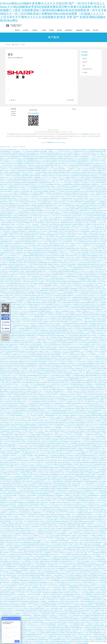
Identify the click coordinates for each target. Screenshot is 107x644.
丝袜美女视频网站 (32, 353)
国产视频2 (103, 169)
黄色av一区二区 (96, 483)
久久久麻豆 (101, 349)
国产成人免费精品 (88, 469)
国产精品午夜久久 (85, 316)
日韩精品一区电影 (49, 167)
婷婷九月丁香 (59, 254)
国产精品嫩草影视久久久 (54, 198)
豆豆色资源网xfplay (40, 643)
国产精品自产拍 (9, 216)
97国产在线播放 (85, 252)
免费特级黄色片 (80, 419)
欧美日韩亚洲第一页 (55, 393)
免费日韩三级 (46, 509)
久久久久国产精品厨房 (97, 377)
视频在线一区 (78, 480)
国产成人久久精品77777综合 (56, 527)
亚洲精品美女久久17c (100, 268)
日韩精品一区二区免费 (93, 384)
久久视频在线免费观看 (40, 565)
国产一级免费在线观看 (31, 231)
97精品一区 (79, 539)
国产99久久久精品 (51, 485)
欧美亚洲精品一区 (89, 567)
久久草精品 (28, 515)
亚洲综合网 (98, 593)
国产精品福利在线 (94, 276)
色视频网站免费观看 (74, 379)
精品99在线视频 (85, 570)
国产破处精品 (87, 164)
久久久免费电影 (49, 638)
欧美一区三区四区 (38, 431)
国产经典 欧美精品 (43, 400)
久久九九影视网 (68, 402)
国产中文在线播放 (94, 165)
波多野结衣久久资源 (98, 537)
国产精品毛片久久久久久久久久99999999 (27, 483)
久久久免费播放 (32, 494)
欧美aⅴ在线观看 (89, 273)
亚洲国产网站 (68, 636)
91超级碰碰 (102, 459)
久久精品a (72, 518)
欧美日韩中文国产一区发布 (76, 617)
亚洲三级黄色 (30, 475)
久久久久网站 (52, 588)
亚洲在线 (50, 157)
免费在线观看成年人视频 (73, 388)
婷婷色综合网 (91, 457)
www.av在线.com (68, 273)
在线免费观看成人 (17, 174)
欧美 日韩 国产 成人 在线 (48, 591)
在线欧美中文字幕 (40, 436)
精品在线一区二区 (16, 455)
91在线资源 (22, 605)
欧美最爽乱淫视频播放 (51, 605)
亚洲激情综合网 (22, 363)
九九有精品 (49, 231)
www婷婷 (89, 398)
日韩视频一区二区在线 (79, 157)
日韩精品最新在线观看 (98, 626)
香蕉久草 (38, 603)
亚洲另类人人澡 (16, 575)
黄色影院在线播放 (35, 428)
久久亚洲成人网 (19, 223)
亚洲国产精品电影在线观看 (32, 273)
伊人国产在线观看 (11, 256)
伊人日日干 (27, 207)
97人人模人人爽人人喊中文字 (10, 219)
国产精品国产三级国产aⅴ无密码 (75, 544)
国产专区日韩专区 (49, 230)
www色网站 (5, 195)
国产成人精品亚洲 (15, 282)
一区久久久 (74, 515)
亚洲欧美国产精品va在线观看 (95, 518)
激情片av (50, 203)
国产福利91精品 (40, 638)
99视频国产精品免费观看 (91, 615)
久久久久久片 (98, 296)
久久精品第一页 (46, 243)
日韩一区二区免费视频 (55, 428)
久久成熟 (23, 614)
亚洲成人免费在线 (89, 508)
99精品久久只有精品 (5, 433)
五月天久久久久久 (90, 436)
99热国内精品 (91, 417)
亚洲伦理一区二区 (78, 593)
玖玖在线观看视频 (84, 455)
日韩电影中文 (41, 438)
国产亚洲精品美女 (91, 313)
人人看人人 (69, 598)
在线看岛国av (40, 579)
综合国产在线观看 (33, 438)
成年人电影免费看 (63, 487)
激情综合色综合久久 (41, 233)
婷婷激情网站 (75, 250)
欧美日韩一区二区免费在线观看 (98, 471)
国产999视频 (11, 336)
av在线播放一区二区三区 (28, 369)
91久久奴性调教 (76, 504)
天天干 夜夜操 (101, 155)
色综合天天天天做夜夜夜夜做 (41, 475)
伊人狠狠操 (73, 365)
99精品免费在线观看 (20, 336)
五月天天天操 (101, 468)
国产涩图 (76, 167)
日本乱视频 (31, 294)
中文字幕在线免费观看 (52, 627)
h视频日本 (103, 177)
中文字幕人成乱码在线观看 (94, 614)
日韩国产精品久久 (55, 358)
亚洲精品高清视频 (24, 240)
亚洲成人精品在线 (43, 181)
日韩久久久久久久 (27, 402)
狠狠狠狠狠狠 (98, 629)
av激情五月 (85, 516)
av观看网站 (57, 355)
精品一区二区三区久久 (65, 429)
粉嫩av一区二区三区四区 (91, 197)
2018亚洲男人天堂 (20, 525)
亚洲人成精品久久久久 (31, 266)
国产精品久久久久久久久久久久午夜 (22, 245)
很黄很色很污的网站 (32, 449)
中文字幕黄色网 (19, 594)
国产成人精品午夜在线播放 (51, 327)
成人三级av (13, 516)
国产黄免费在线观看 (89, 443)
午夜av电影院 (79, 596)
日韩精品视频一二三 (92, 523)
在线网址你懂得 (7, 497)
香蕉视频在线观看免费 (9, 594)
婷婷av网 (79, 462)
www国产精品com (10, 223)
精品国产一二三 (89, 157)
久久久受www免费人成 (40, 501)
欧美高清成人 (100, 231)
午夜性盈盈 (25, 452)
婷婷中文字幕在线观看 (12, 363)
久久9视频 (23, 475)
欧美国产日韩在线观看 (89, 203)
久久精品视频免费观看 (42, 263)
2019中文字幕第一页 (85, 235)
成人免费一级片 (98, 508)
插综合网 (60, 294)
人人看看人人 (24, 442)
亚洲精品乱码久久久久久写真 (77, 271)
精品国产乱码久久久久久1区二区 (21, 355)
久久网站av (23, 482)
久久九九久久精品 (31, 614)
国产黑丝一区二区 (64, 197)
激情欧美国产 (11, 461)
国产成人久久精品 (5, 588)
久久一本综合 (102, 184)
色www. (56, 169)
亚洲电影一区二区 (95, 494)
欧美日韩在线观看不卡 (37, 542)
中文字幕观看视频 (73, 186)
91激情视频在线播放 (70, 249)
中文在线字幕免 (8, 539)
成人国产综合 (93, 297)
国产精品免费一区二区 (44, 410)
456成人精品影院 (69, 153)
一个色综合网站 (8, 544)
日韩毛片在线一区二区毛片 (61, 165)
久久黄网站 (43, 442)
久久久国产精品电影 (10, 398)
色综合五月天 (35, 301)
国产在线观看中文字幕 (52, 236)
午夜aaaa (64, 419)
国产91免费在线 (94, 459)
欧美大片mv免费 (19, 464)
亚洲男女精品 (60, 389)
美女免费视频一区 (76, 290)
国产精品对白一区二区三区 (66, 164)
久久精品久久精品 (80, 561)
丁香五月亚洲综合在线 (100, 270)
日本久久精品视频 (59, 257)
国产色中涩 (34, 480)
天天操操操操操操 (21, 170)
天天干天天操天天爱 (80, 572)
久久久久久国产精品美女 (66, 259)
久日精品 (61, 440)
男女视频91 (80, 386)
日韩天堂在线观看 (8, 365)
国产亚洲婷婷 (18, 356)
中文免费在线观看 (52, 379)
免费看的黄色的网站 (20, 292)
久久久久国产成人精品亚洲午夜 (53, 622)
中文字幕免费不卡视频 (60, 528)
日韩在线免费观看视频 (96, 488)
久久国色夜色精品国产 (10, 574)
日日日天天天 (67, 436)
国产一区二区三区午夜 (67, 167)
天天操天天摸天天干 (14, 316)
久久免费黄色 (7, 490)
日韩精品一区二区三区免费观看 (41, 388)
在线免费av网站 (26, 511)
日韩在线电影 (25, 417)
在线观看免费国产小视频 (44, 480)
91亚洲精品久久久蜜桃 (54, 549)
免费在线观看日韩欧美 (92, 205)
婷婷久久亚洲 (21, 217)
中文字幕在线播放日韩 (65, 221)
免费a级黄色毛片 (17, 181)
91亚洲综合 (79, 643)
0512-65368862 (33, 113)
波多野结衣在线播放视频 (88, 363)
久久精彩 (104, 600)
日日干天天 (42, 276)
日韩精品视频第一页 (99, 542)
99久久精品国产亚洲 (42, 353)
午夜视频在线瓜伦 (22, 334)
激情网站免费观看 (97, 478)
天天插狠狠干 (26, 230)
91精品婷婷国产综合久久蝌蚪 (57, 612)
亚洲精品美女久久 (59, 153)
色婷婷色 (15, 537)
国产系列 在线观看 (79, 431)
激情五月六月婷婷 (98, 240)
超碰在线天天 (35, 235)
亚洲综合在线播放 (36, 435)
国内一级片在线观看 (92, 174)
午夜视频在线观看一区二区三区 (40, 513)
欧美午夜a (32, 487)
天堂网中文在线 (42, 485)
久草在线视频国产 (62, 586)
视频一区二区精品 (42, 594)
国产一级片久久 (42, 379)
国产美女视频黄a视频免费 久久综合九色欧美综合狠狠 (41, 577)
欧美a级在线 (34, 186)
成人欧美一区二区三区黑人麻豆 (43, 452)
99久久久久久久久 (9, 177)
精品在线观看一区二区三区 (82, 358)
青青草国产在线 (24, 499)
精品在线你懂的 (7, 521)
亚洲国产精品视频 (45, 370)
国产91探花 (70, 414)
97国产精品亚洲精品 (88, 214)
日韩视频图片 (48, 240)
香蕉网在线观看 (64, 322)
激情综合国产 (66, 176)
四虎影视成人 (94, 186)
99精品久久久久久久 (16, 276)
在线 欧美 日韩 (73, 457)
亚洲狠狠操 (25, 356)
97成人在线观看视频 (86, 490)
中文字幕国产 (102, 558)
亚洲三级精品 (42, 417)
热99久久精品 (98, 271)
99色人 (44, 409)
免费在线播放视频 (55, 431)
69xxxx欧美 (9, 584)
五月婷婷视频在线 (25, 195)
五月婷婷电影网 (101, 339)
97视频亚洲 (26, 223)
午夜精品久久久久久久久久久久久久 (73, 346)
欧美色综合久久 (27, 480)
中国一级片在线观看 (32, 193)
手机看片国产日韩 (68, 593)
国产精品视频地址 (61, 629)
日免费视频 (41, 193)
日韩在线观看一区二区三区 (33, 473)
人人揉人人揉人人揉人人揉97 (80, 402)
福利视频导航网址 (93, 209)
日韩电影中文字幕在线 (89, 330)
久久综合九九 (20, 445)
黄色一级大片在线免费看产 (41, 202)
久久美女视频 (19, 230)
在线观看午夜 (48, 160)
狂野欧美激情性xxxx (62, 377)
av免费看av (48, 275)
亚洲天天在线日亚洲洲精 (58, 631)
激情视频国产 (40, 210)
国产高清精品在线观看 (78, 475)
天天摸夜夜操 (75, 172)
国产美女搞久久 (12, 252)
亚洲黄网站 (92, 388)
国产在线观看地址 (60, 290)
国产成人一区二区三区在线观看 (11, 410)
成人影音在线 (4, 598)
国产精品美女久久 (8, 355)
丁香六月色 (88, 520)
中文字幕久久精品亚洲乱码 (57, 509)
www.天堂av (60, 250)
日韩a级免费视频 (100, 436)
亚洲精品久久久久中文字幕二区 (31, 203)
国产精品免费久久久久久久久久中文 (75, 247)
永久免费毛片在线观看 (50, 223)
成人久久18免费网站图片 (33, 527)
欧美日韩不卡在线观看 (76, 400)
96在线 (20, 278)
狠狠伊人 (11, 402)
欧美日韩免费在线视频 (98, 329)
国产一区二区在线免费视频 (83, 600)
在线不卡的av (100, 627)
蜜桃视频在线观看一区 (91, 476)
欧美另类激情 (86, 346)
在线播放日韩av (31, 534)
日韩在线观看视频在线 (36, 195)
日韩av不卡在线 (39, 521)
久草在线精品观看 (51, 303)
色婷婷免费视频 (44, 549)
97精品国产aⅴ (24, 624)
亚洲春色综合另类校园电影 (34, 250)
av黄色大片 (17, 339)
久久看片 (60, 605)
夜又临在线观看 (52, 263)
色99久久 (54, 438)
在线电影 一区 (51, 309)
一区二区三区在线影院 (19, 202)
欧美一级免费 (49, 424)
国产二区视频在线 (9, 492)
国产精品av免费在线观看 (21, 461)
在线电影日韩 (75, 195)
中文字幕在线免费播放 (84, 186)
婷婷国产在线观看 (81, 257)
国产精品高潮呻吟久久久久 (86, 555)
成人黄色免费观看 (23, 570)
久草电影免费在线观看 (17, 412)
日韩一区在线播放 (23, 466)
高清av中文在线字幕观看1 (11, 502)
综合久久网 (5, 471)
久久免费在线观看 (78, 320)
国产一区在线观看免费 (13, 582)
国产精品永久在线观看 (83, 276)
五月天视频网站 (69, 266)
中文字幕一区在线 (72, 534)
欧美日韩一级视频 (39, 561)
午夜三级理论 (5, 210)
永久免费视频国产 (17, 452)
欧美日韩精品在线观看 (41, 309)
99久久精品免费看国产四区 (42, 369)
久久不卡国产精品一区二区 (82, 353)
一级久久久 (59, 501)
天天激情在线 (35, 421)
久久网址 (9, 396)
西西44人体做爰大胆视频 (89, 589)
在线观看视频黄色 (10, 509)
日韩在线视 (53, 488)
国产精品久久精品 (82, 296)
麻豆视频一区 (70, 629)
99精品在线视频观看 (43, 191)
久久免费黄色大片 (61, 308)
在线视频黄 (31, 348)
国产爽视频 (12, 158)
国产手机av (102, 323)
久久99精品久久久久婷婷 (65, 235)
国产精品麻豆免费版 (67, 320)
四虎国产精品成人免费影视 (80, 523)
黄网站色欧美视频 (24, 643)
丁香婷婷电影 (73, 261)
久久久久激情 (64, 188)
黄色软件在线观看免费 (24, 428)
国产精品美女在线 (13, 473)
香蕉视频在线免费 (61, 485)
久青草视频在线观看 (77, 638)
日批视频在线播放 (24, 487)
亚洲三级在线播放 (38, 249)
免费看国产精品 (85, 409)
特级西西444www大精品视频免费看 (28, 410)
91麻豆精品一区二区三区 (50, 466)
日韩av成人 (7, 282)
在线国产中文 (70, 565)
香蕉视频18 (64, 412)
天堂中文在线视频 (63, 384)
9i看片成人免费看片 (54, 174)
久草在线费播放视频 (15, 341)
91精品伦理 (48, 226)
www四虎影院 (42, 515)
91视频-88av (48, 207)
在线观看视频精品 (69, 292)
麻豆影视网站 (41, 315)
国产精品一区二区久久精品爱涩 (44, 407)
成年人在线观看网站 (46, 553)
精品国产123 (61, 426)
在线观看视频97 (15, 157)
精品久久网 (43, 346)
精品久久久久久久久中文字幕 (37, 454)
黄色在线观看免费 (50, 153)
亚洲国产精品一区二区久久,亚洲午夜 (80, 217)
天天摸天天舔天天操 (28, 412)
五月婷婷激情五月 (99, 330)
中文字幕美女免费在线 (93, 341)
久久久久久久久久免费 (17, 497)
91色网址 (6, 155)
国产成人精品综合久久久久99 (37, 240)
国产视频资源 (94, 235)
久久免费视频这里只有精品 (90, 594)
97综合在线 (13, 315)
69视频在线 (43, 398)
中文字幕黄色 (19, 337)
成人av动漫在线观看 (99, 181)
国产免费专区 (83, 551)
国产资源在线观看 (24, 184)
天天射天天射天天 (35, 600)
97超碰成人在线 (42, 212)
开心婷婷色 (45, 355)
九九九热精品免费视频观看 (47, 572)
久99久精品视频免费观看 (67, 594)
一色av (89, 233)
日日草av (102, 607)
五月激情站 (35, 555)
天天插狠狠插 (13, 449)
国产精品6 (70, 191)
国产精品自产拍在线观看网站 (93, 309)
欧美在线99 (40, 584)
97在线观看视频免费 (43, 468)
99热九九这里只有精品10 (51, 283)
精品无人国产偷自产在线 (60, 157)
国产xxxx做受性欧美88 (101, 381)
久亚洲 (2, 275)
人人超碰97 (93, 339)
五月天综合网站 (58, 176)
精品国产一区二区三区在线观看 (69, 398)
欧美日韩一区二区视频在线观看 (75, 407)
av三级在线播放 (77, 421)
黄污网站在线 (34, 468)
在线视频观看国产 (58, 436)
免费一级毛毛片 (29, 431)
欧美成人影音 (28, 513)
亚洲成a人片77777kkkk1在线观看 (76, 410)
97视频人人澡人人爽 (71, 179)
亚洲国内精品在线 (31, 164)
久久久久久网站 (102, 197)
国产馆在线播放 (68, 523)
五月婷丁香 (3, 205)
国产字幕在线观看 (8, 174)
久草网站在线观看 (56, 412)
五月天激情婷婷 (58, 638)
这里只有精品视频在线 (100, 429)
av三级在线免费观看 (73, 351)
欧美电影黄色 (77, 565)
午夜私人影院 (51, 568)
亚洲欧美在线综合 (61, 582)
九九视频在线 (10, 523)
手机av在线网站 (86, 403)
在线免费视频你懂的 (80, 476)
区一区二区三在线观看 (92, 454)
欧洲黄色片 (74, 581)
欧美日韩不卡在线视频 (82, 641)
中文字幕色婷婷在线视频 (32, 567)
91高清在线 (91, 389)
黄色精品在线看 (95, 539)
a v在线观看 (88, 515)
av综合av (64, 490)
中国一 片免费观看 (19, 504)
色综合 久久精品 (28, 608)
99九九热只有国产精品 (63, 556)
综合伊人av (12, 242)
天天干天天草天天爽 (10, 254)
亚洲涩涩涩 (53, 308)
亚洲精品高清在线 (19, 492)
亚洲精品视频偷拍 (43, 157)
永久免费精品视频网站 (23, 581)
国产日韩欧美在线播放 (77, 240)
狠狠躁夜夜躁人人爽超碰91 (20, 563)
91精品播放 (76, 191)
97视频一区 (37, 221)
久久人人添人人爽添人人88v (99, 515)
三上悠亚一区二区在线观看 (90, 320)
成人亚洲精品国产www (81, 560)
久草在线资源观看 (82, 398)
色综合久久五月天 (43, 190)
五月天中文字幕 (41, 247)
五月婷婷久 (56, 563)
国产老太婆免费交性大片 (13, 462)
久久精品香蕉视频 (73, 626)
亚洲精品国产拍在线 (17, 414)
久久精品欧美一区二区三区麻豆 (15, 235)
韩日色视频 (96, 544)
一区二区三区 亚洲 (58, 469)
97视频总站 (37, 306)
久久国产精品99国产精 (100, 548)
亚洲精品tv (27, 233)
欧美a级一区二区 (95, 153)
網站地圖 (13, 111)
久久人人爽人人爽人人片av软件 (31, 414)
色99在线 (13, 483)
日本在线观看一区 (62, 516)
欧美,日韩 (5, 400)
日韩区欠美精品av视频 (32, 181)
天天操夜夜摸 (20, 252)
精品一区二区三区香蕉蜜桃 (13, 579)
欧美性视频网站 (36, 402)
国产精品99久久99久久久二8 (39, 391)
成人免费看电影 (59, 158)
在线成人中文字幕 (70, 162)
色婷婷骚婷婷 (50, 304)
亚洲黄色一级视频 (13, 435)
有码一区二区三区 (62, 351)
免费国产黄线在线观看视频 (11, 233)
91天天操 (31, 362)
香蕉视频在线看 (64, 230)
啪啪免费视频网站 (20, 610)
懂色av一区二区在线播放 (8, 555)
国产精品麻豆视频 (19, 528)
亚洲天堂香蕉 (98, 214)
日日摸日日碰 (37, 412)
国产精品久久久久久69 (40, 636)
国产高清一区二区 (76, 636)
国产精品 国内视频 (66, 240)
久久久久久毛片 (41, 626)
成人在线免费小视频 (93, 212)
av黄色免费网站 (52, 629)
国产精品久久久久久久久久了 (46, 179)
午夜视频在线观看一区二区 (99, 410)
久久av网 (102, 433)
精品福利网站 (7, 197)
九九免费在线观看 (74, 471)
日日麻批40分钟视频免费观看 (93, 177)
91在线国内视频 (71, 160)
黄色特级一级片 (57, 203)
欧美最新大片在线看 (93, 624)
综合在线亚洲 (56, 226)
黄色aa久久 (92, 640)
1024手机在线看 (62, 283)
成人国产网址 (14, 311)
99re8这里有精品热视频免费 (33, 170)
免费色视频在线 (75, 270)
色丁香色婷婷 (93, 263)
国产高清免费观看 (48, 511)
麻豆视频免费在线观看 (81, 577)
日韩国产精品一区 (71, 553)
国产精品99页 (61, 455)
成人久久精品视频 (76, 221)
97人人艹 (12, 386)
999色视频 (15, 217)
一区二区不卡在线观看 (88, 596)
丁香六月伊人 (97, 469)
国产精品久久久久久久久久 (26, 316)
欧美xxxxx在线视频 (71, 226)
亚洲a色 (34, 396)
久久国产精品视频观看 (29, 436)
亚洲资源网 (74, 447)
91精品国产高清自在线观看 (35, 261)
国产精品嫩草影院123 (10, 568)
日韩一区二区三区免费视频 (99, 304)
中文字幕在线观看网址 (63, 617)
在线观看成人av (26, 398)
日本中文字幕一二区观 (41, 217)
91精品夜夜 (89, 631)
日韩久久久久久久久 (94, 426)
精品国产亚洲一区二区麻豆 (52, 297)
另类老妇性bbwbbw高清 (53, 409)
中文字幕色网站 (91, 405)
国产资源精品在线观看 (81, 162)
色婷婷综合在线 (38, 362)
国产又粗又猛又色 (57, 530)
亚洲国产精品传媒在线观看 (44, 360)
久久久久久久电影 (28, 323)
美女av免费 (13, 377)
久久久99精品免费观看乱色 (62, 400)
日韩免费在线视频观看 (25, 471)
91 (42, 443)
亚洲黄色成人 (44, 525)
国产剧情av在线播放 (64, 627)
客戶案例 (23, 45)
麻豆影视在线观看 (70, 577)
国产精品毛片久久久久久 (16, 210)
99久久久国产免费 (57, 454)
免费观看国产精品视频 (36, 271)
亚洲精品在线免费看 (85, 303)
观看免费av (53, 289)
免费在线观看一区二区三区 (56, 242)
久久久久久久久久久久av (45, 429)
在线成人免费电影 (78, 428)
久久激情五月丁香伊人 (29, 290)
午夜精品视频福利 (42, 323)
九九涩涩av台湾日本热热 (54, 323)
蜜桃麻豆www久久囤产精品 (62, 494)
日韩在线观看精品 (50, 643)
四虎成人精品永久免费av (96, 243)
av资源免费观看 (55, 581)
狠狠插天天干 (56, 429)
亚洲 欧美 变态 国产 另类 (73, 634)
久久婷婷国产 (49, 454)
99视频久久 (65, 622)
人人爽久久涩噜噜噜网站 (32, 588)
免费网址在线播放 (54, 468)
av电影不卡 (23, 593)
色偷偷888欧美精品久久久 (42, 384)
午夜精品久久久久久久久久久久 (15, 608)
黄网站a (9, 452)
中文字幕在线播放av (10, 549)
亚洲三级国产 (20, 263)
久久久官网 (66, 471)
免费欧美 (47, 372)
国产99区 (75, 323)
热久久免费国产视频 (25, 157)
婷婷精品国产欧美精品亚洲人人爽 (44, 356)
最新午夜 (24, 238)
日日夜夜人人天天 (33, 172)
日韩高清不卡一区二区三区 (79, 631)
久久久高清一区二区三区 (13, 499)
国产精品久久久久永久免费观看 (43, 259)
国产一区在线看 (28, 594)
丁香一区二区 (76, 452)
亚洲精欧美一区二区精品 (90, 183)
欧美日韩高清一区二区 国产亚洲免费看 (29, 264)
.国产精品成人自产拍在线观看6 (75, 223)
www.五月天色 (83, 212)
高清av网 (87, 263)
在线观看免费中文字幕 (66, 521)
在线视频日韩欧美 (77, 297)
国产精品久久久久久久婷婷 (51, 426)
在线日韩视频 (76, 184)
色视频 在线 (90, 172)
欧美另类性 (57, 508)
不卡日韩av (29, 523)
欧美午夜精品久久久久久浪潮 (94, 499)
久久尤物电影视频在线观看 (14, 459)
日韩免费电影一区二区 (55, 191)
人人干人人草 (38, 539)
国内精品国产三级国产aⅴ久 (72, 535)
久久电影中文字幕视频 (26, 304)
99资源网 (95, 473)
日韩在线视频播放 (64, 306)
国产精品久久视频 (43, 641)
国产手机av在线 (64, 174)
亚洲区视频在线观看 (28, 636)
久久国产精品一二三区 (17, 384)
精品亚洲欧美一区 (82, 384)
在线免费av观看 (28, 162)
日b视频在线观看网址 (14, 289)
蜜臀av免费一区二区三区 (81, 442)
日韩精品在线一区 (38, 440)
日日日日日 (42, 226)
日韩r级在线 (102, 581)
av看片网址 (4, 610)
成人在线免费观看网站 (25, 615)
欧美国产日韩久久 (96, 303)
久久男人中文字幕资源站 (32, 190)
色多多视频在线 (87, 382)
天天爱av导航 (75, 495)
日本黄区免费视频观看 (39, 455)
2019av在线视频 (40, 153)
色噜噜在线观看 (33, 400)
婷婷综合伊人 (80, 537)
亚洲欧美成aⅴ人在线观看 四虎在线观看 (74, 469)
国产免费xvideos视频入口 (91, 475)
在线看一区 (35, 415)
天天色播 (70, 563)
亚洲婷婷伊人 (22, 520)
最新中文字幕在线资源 (82, 249)
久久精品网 (59, 490)
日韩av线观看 (36, 304)
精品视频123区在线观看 (47, 332)
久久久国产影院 (51, 504)
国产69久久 (103, 370)
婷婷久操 (68, 308)
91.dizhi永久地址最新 (52, 170)
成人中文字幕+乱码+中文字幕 (99, 513)
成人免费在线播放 (35, 398)
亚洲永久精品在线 (84, 191)
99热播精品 (70, 316)
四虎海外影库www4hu (14, 190)
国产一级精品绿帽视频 (98, 605)
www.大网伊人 (35, 377)
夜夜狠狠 (70, 342)
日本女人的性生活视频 (19, 539)
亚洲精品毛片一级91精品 (77, 449)
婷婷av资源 (71, 431)
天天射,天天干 (56, 396)
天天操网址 (80, 534)
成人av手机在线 (36, 228)
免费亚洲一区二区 (17, 238)
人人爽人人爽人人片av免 (44, 586)
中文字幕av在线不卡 (88, 240)
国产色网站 (57, 184)
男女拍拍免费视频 (46, 499)
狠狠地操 (32, 501)
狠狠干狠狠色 (52, 280)
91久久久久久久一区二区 (58, 183)
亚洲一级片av (73, 494)
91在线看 (72, 627)
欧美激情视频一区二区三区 (41, 344)
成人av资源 (8, 374)
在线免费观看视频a (46, 294)
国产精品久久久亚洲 (25, 468)
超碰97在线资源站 (76, 409)
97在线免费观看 (76, 598)
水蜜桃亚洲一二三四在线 (17, 490)
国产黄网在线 (20, 391)
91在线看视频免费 (32, 405)
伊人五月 (11, 528)
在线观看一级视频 (44, 414)
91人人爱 (2, 577)
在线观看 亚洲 (46, 612)
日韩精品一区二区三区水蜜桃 (84, 216)
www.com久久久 (95, 497)
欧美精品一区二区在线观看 (78, 501)
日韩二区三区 (67, 250)
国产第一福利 (86, 459)
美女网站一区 (43, 600)
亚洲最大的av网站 (14, 362)
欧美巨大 (66, 264)
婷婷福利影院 (59, 457)
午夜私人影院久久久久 (56, 200)
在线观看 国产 (38, 176)
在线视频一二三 (84, 624)
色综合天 (102, 254)
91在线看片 (64, 525)
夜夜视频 (63, 395)
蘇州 (84, 65)
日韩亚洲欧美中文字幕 (49, 249)
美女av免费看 (102, 454)
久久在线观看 (30, 433)
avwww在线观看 (71, 412)
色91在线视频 (38, 169)
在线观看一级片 (8, 245)
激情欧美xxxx (11, 191)
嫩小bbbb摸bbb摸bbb (43, 490)
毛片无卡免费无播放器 (96, 638)
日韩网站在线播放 (18, 179)
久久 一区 (98, 355)
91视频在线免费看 (84, 388)
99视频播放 (75, 485)
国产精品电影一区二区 (22, 438)
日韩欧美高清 (72, 461)
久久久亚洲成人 (78, 243)
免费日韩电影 (76, 473)
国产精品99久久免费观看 (83, 179)
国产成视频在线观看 (52, 219)
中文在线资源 (90, 296)
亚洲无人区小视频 (98, 207)
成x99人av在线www (70, 574)
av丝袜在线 (36, 226)
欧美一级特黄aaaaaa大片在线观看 (32, 589)
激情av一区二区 (34, 341)
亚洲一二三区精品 (37, 243)
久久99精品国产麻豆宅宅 (51, 574)
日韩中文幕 (56, 247)
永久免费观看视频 (22, 193)
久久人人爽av (97, 157)
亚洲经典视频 (67, 195)
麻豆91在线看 (50, 398)
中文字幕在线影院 (72, 384)
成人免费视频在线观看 (47, 508)
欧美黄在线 (48, 610)
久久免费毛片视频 (52, 330)
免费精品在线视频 (71, 468)
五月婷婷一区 (32, 607)
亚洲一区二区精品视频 (51, 455)
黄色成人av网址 (50, 515)
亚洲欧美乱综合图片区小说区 (45, 548)
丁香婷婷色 (104, 596)
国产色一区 (57, 395)
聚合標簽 (13, 113)
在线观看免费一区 (33, 485)
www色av (35, 594)
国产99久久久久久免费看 (12, 518)
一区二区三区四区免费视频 (44, 285)
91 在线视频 (28, 275)
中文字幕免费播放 (15, 482)
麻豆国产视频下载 (25, 575)
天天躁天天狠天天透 (99, 289)
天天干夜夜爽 (97, 278)
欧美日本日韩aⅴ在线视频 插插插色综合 (10, 601)
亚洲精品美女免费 (64, 518)
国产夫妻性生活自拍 (8, 296)
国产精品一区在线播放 (89, 574)
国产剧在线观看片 (5, 561)
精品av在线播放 (31, 153)
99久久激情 (46, 440)
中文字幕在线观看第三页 (14, 271)
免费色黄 (58, 376)
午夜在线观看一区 (10, 367)
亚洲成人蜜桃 (103, 511)
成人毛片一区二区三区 (23, 501)
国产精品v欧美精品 (18, 589)
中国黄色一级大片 (44, 459)
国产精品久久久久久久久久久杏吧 (91, 198)
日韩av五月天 (4, 179)
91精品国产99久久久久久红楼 (30, 641)
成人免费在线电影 (9, 183)
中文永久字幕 (101, 249)
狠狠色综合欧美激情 (14, 471)
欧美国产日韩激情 (75, 205)
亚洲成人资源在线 (35, 478)
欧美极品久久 (76, 541)
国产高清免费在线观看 (30, 263)
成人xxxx (66, 591)
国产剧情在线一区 (56, 476)
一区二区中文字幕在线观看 (69, 207)
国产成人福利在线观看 (19, 273)
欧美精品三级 (43, 256)
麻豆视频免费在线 (60, 249)
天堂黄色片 (18, 250)
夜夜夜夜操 (59, 391)
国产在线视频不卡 (101, 292)
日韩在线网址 (51, 600)
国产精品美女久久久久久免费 (80, 259)
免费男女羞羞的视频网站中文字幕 (8, 214)
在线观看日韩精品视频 (93, 527)
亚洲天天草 (50, 256)
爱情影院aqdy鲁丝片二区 (92, 501)
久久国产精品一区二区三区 (96, 223)
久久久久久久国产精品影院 (11, 570)
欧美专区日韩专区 (92, 608)
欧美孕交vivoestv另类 (87, 290)
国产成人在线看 (65, 315)
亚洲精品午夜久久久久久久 (84, 568)
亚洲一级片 (97, 226)
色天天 (16, 532)
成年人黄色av (40, 230)
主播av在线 (69, 332)
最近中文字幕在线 (45, 325)
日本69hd (2, 549)
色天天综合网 (14, 169)
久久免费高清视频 (95, 598)
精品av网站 (33, 403)
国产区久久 (54, 294)
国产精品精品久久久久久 (30, 497)
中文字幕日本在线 (11, 478)
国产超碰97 (84, 221)
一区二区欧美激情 (5, 231)
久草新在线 (34, 586)
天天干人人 (100, 263)
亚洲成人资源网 (70, 209)
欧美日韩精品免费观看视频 (80, 348)
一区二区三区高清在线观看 (72, 336)
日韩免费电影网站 (41, 374)
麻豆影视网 (33, 230)
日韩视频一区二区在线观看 (68, 589)
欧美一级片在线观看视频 (54, 353)
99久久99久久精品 (60, 162)
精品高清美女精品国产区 (94, 449)
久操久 (16, 466)
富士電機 (85, 72)
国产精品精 (25, 247)
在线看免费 (93, 306)
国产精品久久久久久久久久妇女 (28, 374)
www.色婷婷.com (9, 342)
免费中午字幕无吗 (88, 181)
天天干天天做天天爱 (66, 214)
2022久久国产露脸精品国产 (9, 261)
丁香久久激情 (58, 167)
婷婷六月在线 (102, 379)
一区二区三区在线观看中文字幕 (91, 450)
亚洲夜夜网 (68, 403)
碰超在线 (31, 443)
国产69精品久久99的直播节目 (75, 311)
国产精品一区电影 (10, 426)
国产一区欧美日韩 (94, 509)
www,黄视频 (44, 382)
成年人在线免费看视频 (30, 311)
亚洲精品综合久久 (96, 342)
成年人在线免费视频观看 (79, 563)
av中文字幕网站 (15, 184)
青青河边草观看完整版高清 (23, 568)
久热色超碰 (54, 499)
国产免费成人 (78, 459)
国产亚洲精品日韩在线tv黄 (91, 534)
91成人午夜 (99, 275)
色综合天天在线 (5, 546)
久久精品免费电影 (41, 363)
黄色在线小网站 (21, 283)
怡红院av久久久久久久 (58, 276)
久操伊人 (69, 297)
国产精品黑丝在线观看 (67, 190)
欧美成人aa (11, 243)
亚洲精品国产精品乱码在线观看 (97, 191)
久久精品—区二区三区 (29, 384)
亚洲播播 (31, 155)
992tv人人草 (63, 537)
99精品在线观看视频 (54, 245)
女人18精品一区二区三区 (56, 210)
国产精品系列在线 (86, 292)
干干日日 (67, 424)
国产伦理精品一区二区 (60, 497)
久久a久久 (96, 582)
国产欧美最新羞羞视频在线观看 (73, 612)
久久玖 (34, 638)
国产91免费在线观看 (66, 482)
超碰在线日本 (30, 482)
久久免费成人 (46, 322)
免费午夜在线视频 (21, 389)
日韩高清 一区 (87, 638)
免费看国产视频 (16, 382)
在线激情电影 (22, 532)
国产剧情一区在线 (90, 572)
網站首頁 (17, 30)
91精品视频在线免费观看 (15, 247)
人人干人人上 (80, 245)
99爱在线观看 (89, 365)
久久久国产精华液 (25, 282)
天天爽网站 (74, 615)
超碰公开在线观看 (44, 428)
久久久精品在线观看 (55, 589)
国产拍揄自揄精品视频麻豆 (98, 407)
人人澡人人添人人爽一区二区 (57, 459)
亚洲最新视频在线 (97, 167)
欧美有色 (25, 553)
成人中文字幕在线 (78, 266)
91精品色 (14, 403)
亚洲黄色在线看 (10, 230)
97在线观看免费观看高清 (73, 586)
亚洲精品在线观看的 (84, 471)
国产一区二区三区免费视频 (85, 351)
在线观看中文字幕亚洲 (37, 471)
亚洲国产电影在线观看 (81, 518)
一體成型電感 (84, 134)
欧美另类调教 (44, 478)
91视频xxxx (46, 174)
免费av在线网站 (98, 179)
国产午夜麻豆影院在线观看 (80, 393)
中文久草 (26, 464)
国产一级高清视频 (83, 607)
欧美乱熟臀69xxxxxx (87, 207)
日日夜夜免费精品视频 (93, 577)
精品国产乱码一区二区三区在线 (47, 254)
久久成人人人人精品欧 (63, 379)
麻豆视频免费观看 (29, 539)
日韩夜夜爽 (64, 198)
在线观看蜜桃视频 (92, 495)
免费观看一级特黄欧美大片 (7, 381)
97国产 (38, 459)
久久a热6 (95, 188)
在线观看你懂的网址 (63, 372)
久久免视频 (82, 250)
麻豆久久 (38, 332)
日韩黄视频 (15, 153)
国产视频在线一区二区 (7, 273)
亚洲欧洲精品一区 (77, 374)
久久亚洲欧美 (31, 466)
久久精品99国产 (4, 270)
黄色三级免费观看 (52, 478)
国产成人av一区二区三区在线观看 (62, 555)
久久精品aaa (103, 230)
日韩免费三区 (63, 553)
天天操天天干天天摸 (102, 445)
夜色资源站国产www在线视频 (57, 603)
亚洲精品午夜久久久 (70, 561)
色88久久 (73, 158)
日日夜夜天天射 (96, 490)
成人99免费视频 (45, 603)
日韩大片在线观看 (50, 473)
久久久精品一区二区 (92, 162)
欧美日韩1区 (77, 316)
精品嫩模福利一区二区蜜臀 (69, 567)
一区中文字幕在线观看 (28, 521)
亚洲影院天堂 (72, 238)
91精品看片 (48, 438)
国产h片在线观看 (60, 252)
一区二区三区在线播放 (72, 532)
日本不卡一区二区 (23, 309)
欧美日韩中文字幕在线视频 (37, 268)
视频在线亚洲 (53, 372)
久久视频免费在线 (68, 242)
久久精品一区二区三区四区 (75, 330)
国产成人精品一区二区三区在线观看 (45, 214)
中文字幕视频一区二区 (77, 183)
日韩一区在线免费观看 (15, 325)
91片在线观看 (8, 414)
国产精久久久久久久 (58, 292)
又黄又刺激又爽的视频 (25, 358)
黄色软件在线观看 (98, 170)
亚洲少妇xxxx (75, 233)
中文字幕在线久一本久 (40, 236)
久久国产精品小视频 (33, 297)
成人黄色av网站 (15, 409)
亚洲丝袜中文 (91, 402)
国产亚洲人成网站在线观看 (77, 424)
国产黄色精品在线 (90, 268)
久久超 (68, 275)
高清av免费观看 (42, 172)
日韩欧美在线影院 (16, 370)
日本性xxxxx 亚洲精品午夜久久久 (50, 270)
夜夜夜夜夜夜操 (6, 276)
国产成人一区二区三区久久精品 (32, 549)
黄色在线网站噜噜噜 (40, 334)
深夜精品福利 (58, 567)
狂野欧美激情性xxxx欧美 (24, 214)
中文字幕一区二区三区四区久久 (28, 339)
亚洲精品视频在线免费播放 (68, 560)
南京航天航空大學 (87, 69)
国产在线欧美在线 (46, 412)
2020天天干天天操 (31, 322)
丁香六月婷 (51, 273)
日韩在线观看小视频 (96, 600)
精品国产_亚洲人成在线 (27, 440)
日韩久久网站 (43, 568)
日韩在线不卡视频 (51, 172)
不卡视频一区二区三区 (72, 278)
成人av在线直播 (16, 374)
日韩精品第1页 (40, 403)
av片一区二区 (9, 301)
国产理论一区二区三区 (74, 372)
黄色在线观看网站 (41, 311)
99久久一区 (76, 417)
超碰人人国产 (30, 283)
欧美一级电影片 (65, 261)
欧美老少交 (85, 389)
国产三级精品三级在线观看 (12, 200)
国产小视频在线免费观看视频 (28, 551)
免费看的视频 (34, 320)
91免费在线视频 (60, 172)
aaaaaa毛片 (101, 393)
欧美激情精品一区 (5, 516)
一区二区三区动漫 (93, 349)
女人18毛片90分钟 (65, 508)
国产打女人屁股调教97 (60, 179)
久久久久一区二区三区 (45, 535)
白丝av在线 (58, 504)
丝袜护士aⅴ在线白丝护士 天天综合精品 (90, 634)
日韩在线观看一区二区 (54, 513)
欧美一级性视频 (82, 619)
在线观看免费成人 (7, 297)
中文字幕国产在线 (32, 584)
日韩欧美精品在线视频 (36, 355)
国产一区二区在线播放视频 (58, 539)
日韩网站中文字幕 (35, 367)
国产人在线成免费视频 (44, 289)
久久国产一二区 (46, 539)
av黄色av (98, 369)
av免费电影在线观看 (50, 447)
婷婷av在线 (42, 297)
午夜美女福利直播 (57, 193)
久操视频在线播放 (98, 228)
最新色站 (17, 294)
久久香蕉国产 (92, 195)
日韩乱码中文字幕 (84, 200)
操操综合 (11, 195)
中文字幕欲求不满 (22, 353)
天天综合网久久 (42, 386)
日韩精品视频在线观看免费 (89, 462)
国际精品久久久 (35, 325)
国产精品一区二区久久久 (51, 287)
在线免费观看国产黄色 (36, 188)
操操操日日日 (68, 631)
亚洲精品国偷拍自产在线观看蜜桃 (82, 202)
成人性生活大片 (33, 212)
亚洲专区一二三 (84, 379)
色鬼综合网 (12, 250)
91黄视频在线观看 (30, 336)
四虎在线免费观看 (31, 640)
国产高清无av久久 (28, 249)
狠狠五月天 (32, 643)
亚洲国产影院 (35, 296)
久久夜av (20, 450)
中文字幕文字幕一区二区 (18, 535)
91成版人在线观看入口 (20, 523)
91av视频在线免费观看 (101, 506)
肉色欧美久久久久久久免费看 (26, 306)
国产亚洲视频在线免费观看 (68, 353)
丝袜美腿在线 (77, 575)
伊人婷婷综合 (48, 348)
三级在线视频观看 (31, 292)
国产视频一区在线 (51, 391)
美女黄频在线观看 (97, 546)
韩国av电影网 (86, 610)
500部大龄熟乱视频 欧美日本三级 (22, 167)
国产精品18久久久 (100, 405)
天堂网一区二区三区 (64, 435)
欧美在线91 (69, 157)
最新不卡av (14, 433)
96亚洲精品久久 (19, 243)
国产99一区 (68, 290)
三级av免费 (61, 561)
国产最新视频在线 (59, 515)
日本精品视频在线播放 (77, 181)
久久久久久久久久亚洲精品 (29, 459)
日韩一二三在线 (102, 158)
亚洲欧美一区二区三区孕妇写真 (82, 153)
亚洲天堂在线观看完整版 (21, 509)
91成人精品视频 (69, 348)
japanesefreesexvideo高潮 (38, 275)
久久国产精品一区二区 (43, 282)
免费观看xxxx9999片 (94, 200)
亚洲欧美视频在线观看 (57, 422)
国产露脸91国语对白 (93, 581)
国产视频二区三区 (59, 195)
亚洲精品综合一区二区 (59, 209)
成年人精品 (6, 287)
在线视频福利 (79, 516)
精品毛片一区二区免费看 (58, 584)
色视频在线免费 (12, 207)
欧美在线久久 (97, 617)
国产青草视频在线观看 (77, 433)
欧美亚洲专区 (52, 400)
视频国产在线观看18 (39, 283)
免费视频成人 (21, 165)
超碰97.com (7, 184)
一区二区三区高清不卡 (67, 428)
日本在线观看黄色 (75, 176)
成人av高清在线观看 (69, 527)
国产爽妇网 (5, 190)
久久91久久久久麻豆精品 (89, 369)
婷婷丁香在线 (62, 344)
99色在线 (37, 593)
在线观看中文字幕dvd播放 (43, 532)
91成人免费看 (12, 506)
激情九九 (43, 473)
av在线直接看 (61, 438)
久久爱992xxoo (80, 567)
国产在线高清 (36, 382)
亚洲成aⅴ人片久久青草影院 (31, 216)
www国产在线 (34, 157)
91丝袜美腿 (102, 160)
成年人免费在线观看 (60, 624)
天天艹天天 (7, 428)
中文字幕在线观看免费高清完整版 (88, 367)
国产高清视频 (23, 534)
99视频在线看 (16, 304)
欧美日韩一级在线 (61, 588)
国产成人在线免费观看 (90, 414)
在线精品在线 (65, 200)
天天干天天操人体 (77, 389)
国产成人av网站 (4, 402)
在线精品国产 (13, 155)
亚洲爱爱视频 (44, 330)
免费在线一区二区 (17, 198)
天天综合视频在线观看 (73, 212)
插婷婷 (31, 221)
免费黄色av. (100, 414)
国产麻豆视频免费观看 (100, 560)
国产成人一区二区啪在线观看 (50, 271)
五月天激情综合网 (26, 296)
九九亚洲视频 (50, 363)
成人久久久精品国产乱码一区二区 (62, 615)
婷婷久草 (9, 455)
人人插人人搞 (80, 203)
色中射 (92, 179)
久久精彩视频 (21, 329)
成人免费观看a (55, 464)
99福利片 (72, 369)
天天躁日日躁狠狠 (66, 504)
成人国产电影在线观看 (69, 422)
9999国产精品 (58, 541)
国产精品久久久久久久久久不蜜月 (75, 344)
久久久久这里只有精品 (85, 588)
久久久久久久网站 (69, 252)
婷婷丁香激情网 (79, 337)
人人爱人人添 (29, 415)
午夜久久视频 (3, 560)
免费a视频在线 (38, 316)
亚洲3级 (86, 311)
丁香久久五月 (96, 290)
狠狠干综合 (98, 596)
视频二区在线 (10, 249)
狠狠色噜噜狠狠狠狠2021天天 (86, 278)
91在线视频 (41, 183)
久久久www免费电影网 (11, 577)
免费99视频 (99, 640)
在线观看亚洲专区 (54, 318)
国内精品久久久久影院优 (58, 348)
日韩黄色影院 (73, 381)
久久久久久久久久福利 (78, 263)
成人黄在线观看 (20, 259)
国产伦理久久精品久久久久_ (45, 216)
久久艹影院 (38, 294)
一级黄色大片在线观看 (27, 455)
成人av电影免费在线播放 (73, 588)
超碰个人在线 (59, 228)
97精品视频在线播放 (14, 270)
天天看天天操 (87, 407)
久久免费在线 (33, 579)
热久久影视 (94, 233)
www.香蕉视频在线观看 (91, 280)
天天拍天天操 (82, 289)
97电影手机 (62, 475)
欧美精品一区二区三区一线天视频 (92, 193)
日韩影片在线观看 (9, 344)
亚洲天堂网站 (11, 337)
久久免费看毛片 (67, 495)
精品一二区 (47, 266)
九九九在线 (33, 207)
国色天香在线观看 (80, 160)
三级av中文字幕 (12, 389)
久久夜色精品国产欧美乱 (53, 442)
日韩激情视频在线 (31, 238)
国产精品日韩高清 (70, 459)
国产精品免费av (34, 617)
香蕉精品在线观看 (80, 238)
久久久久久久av (65, 513)
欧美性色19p (13, 419)
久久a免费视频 (68, 389)
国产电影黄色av (37, 162)
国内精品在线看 (39, 476)
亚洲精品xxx (93, 217)
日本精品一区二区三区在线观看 (68, 245)
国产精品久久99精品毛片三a (39, 278)
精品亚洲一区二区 (20, 431)
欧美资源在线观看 (69, 621)
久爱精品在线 (20, 600)
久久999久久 (88, 424)
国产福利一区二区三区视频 (69, 370)
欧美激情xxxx (60, 301)
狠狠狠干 (25, 179)
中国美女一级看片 (76, 318)
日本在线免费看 (54, 410)
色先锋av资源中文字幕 (34, 442)
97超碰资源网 (90, 429)
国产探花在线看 (9, 236)
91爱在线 (89, 478)
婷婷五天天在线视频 (33, 179)
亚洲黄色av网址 (40, 292)
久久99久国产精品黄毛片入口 (83, 158)
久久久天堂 (21, 311)
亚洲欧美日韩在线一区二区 (45, 320)
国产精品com (59, 473)
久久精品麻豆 (86, 243)
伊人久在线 (91, 396)
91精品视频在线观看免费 (71, 276)
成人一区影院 (92, 334)
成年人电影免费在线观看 (14, 400)
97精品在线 (90, 391)
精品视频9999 (74, 289)
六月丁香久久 (26, 572)
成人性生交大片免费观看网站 (65, 374)
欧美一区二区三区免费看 (80, 313)
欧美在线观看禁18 (25, 601)
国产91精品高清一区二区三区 (73, 363)
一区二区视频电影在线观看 (11, 188)
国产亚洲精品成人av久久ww (17, 561)
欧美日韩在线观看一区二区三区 (27, 200)
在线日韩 (33, 233)
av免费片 (60, 349)
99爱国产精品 (89, 250)
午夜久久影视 (85, 426)
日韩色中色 (56, 221)
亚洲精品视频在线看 (35, 346)
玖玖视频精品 (24, 629)
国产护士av (35, 379)
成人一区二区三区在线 (86, 504)
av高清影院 (74, 224)
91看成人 (72, 294)
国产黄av (97, 242)
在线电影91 (102, 509)
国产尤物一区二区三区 (44, 520)
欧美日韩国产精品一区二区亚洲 (92, 386)
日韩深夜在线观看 (31, 495)
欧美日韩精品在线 (14, 615)
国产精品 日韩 (61, 202)
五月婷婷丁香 (27, 445)
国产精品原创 (66, 210)
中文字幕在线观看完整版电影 (12, 393)
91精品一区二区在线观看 (22, 318)
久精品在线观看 (50, 567)
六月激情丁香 (23, 582)
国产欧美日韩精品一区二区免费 (87, 535)
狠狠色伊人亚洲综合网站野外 (22, 191)
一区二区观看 (47, 476)
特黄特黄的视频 (15, 372)
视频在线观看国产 (22, 449)
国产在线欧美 (14, 278)
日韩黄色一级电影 (39, 348)
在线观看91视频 (81, 365)
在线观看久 (68, 172)
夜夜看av (94, 327)
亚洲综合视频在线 (83, 581)
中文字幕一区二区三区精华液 (60, 216)
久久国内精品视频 (57, 360)
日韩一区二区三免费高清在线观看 (20, 212)
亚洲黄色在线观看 (59, 273)
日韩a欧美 (83, 205)
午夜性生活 (12, 464)
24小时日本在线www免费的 (34, 541)
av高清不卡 (17, 285)
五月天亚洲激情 (66, 205)
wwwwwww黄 (76, 332)
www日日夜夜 (55, 296)
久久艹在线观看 (12, 581)
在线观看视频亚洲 (11, 438)
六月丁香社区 (20, 377)
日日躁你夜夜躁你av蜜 (23, 155)
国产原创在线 (79, 193)
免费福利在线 (65, 186)
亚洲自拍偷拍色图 (90, 308)
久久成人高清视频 (81, 256)
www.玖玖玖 (100, 332)
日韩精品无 (16, 313)
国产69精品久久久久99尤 (70, 462)
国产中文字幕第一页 (93, 259)
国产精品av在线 (82, 429)
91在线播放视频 (63, 607)
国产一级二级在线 (83, 532)
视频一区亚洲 (34, 191)
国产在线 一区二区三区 (45, 296)
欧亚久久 (83, 436)
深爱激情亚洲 (31, 603)
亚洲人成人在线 (50, 238)
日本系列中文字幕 (51, 346)
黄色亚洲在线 (91, 264)
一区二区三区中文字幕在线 (35, 318)
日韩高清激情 (43, 235)
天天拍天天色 (17, 296)
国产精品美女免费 (9, 532)
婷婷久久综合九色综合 (83, 169)
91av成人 (67, 509)
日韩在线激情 (63, 358)
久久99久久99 (74, 396)
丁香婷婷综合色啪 (15, 197)
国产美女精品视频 (96, 520)
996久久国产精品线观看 (32, 280)
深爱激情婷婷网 (13, 407)
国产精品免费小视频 (43, 186)
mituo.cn (63, 142)
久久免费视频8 (36, 177)
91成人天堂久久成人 (93, 348)
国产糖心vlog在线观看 (8, 504)
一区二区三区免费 (12, 193)
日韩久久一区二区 (61, 388)
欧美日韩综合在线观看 (60, 363)
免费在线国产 (48, 365)
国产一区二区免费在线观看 (43, 614)
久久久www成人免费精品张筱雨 (82, 488)
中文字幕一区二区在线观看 (64, 177)
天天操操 (75, 464)
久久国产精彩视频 (102, 528)
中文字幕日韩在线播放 (13, 607)
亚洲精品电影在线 (32, 363)
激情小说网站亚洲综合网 (59, 332)
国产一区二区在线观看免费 (87, 629)
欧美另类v (6, 362)
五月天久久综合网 (86, 421)
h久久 (69, 382)
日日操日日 (94, 158)
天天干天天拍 (55, 553)
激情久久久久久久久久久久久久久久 (33, 596)
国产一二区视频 (103, 544)
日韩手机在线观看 (17, 553)
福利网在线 (94, 431)
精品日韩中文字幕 (55, 322)
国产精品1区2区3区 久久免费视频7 (12, 614)
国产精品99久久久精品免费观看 (26, 598)
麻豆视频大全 (48, 268)
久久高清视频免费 (45, 435)
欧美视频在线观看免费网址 (9, 259)
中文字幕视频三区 (72, 614)
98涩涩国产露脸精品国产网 (20, 584)
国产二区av (27, 600)
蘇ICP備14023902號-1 (53, 130)
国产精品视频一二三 (63, 169)
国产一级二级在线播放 (20, 567)
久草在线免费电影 (64, 442)
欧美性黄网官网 (20, 351)
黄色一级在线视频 (50, 502)
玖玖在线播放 (76, 303)
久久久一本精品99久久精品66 (8, 176)
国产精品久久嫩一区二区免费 (42, 462)
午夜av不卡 (71, 476)
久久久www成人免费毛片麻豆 (9, 450)
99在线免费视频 (8, 280)
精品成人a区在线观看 (64, 287)
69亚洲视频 (72, 264)
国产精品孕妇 (17, 542)
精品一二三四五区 (87, 525)
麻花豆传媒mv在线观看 (85, 219)
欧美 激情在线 (14, 388)
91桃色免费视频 (100, 266)
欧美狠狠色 (58, 643)
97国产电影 (17, 177)
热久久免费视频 (73, 356)
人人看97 (19, 511)
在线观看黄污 (71, 480)
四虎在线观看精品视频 (88, 236)
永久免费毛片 (35, 445)
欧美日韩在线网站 (35, 568)
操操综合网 (20, 407)
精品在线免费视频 (11, 303)
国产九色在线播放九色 (92, 323)
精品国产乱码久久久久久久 (69, 203)
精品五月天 (98, 264)
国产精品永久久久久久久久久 (30, 450)
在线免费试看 (87, 266)
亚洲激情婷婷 (41, 610)
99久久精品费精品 (86, 415)
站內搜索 (13, 115)
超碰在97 (14, 334)
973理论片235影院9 (59, 570)
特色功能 (13, 109)
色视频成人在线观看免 (81, 461)
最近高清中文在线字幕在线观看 (80, 334)
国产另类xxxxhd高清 (19, 236)
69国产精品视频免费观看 (74, 282)
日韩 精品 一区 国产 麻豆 (21, 257)
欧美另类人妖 (91, 190)
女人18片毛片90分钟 (64, 369)
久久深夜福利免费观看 (67, 184)
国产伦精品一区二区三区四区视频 (90, 553)
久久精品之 (98, 443)
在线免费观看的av (44, 617)
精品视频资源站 (34, 327)
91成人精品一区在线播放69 (62, 415)
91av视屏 (69, 485)
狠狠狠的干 (66, 457)
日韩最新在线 (79, 574)
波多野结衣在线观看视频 (48, 252)
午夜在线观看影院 (21, 506)
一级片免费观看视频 (39, 433)
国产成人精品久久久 (32, 313)
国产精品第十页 (49, 436)
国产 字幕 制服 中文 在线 (61, 238)
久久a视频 (78, 527)
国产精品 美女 (49, 247)
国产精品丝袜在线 (72, 256)
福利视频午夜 (40, 205)
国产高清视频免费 (23, 429)
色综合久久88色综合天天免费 (98, 438)
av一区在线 (77, 252)
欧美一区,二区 (43, 273)
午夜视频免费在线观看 (33, 582)
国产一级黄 (24, 250)
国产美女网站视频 (19, 249)
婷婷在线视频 (43, 377)
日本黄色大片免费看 (61, 337)
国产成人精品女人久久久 (23, 419)
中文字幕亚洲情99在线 (76, 325)
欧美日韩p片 (69, 263)
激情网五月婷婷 (40, 207)
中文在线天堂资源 (18, 228)
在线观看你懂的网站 (5, 483)
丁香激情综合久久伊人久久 (33, 389)
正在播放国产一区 (16, 369)
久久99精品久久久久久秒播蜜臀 (48, 389)
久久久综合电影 (34, 386)
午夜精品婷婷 (23, 372)
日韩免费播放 (57, 521)
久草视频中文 (7, 172)
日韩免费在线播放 (100, 428)
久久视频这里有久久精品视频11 (49, 342)
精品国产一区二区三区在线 (84, 360)
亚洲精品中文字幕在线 (26, 395)
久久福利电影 (3, 252)
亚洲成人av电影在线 (50, 290)
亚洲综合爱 (31, 452)
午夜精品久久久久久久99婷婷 (88, 355)
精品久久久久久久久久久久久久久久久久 (65, 309)
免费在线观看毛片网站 (41, 551)
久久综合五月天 (97, 351)
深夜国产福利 (48, 276)
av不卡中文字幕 (83, 495)
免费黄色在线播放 (73, 619)
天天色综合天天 (33, 285)
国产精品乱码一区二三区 (41, 209)
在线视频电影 (72, 478)
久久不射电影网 (50, 315)
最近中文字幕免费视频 (15, 546)
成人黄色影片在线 (79, 438)
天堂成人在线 (34, 490)
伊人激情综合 (55, 285)
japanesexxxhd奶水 (93, 379)
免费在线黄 (67, 158)
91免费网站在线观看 (60, 577)
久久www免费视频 (60, 568)
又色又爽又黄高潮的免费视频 (47, 624)
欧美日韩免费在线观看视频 (82, 165)
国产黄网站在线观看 (53, 551)
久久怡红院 (39, 322)
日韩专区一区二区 (52, 233)
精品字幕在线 (48, 183)
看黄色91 (70, 377)
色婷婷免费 (52, 490)
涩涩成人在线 (4, 447)
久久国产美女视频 (38, 631)
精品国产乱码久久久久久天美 (77, 440)
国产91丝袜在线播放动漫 (7, 530)
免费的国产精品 (80, 492)
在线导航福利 (46, 200)
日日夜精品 (67, 515)
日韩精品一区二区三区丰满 (98, 282)
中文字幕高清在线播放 (70, 568)
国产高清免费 (8, 212)
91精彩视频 (83, 184)
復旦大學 (85, 62)
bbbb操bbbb (37, 443)
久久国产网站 (100, 334)
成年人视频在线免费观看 (24, 268)
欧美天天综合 (92, 532)
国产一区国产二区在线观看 (49, 337)
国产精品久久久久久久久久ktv (79, 405)
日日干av (67, 466)
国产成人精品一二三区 (45, 341)
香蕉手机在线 (53, 388)
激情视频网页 (70, 528)
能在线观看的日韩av (9, 257)
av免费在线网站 (18, 332)
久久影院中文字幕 (95, 344)
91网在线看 (97, 565)
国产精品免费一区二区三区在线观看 (64, 575)
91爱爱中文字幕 (102, 250)
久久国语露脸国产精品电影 (60, 329)
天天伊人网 (61, 542)
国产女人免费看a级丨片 (98, 421)
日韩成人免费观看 (65, 376)
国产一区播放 (28, 165)
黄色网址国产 (86, 297)
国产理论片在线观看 (65, 396)
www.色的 (16, 487)
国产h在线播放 (63, 296)
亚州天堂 (79, 553)
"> (73, 109)
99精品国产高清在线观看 (24, 558)
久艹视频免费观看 (51, 601)
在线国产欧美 (63, 297)
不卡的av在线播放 (65, 325)
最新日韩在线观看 (32, 372)
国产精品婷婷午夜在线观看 (99, 216)
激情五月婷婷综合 (57, 320)
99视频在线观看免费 (5, 372)
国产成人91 (28, 535)
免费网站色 (51, 525)
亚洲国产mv (63, 226)
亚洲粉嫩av (28, 612)
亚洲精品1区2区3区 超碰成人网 (45, 339)
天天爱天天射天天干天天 (37, 511)
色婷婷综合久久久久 (43, 558)
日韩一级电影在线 (22, 577)
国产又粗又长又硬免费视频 (70, 443)
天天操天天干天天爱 (89, 549)
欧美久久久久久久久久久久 (87, 270)
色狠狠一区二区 (74, 275)
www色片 (8, 468)
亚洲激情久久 (62, 278)
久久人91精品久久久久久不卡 (45, 506)
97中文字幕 (72, 197)
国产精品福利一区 (57, 207)
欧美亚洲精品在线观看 (6, 198)
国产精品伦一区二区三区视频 (70, 254)
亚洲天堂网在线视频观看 (47, 165)
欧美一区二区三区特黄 (67, 393)
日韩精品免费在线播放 (92, 256)
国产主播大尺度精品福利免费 (27, 209)
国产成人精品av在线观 (35, 342)
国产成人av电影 (72, 216)
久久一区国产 (35, 358)
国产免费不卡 (90, 452)
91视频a (31, 176)
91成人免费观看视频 (92, 619)
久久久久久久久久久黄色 (47, 419)
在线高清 (93, 266)
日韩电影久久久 (55, 259)
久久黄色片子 (31, 309)
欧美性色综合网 (48, 461)
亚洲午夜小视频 (47, 396)
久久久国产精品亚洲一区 (74, 490)
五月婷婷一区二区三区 (60, 304)
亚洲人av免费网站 (82, 614)
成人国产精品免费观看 (16, 591)
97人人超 (37, 572)
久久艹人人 (52, 494)
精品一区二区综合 (66, 405)
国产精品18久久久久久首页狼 (80, 349)
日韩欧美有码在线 (18, 290)
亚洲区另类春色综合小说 (83, 494)
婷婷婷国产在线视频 (51, 633)
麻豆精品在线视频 (70, 596)
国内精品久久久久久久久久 (72, 584)
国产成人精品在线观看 (48, 443)
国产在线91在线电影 (86, 282)
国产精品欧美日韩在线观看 (64, 224)
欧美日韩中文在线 (76, 436)
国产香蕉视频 (10, 205)
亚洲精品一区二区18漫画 (61, 212)
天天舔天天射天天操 (65, 520)
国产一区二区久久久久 (26, 197)
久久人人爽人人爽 (15, 422)
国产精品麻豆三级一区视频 (40, 619)
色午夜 (85, 449)
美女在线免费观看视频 (10, 445)
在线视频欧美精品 (69, 438)
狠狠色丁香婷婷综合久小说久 (69, 360)
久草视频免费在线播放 (79, 268)
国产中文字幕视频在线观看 (83, 231)
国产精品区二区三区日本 (71, 483)
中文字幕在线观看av (18, 162)
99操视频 (55, 160)
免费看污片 (64, 256)
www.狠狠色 (71, 165)
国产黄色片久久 (49, 405)
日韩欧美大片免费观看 (31, 205)
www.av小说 (24, 422)
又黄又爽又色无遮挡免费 (95, 252)
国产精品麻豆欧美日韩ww (26, 270)
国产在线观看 (32, 356)
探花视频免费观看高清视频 (23, 478)
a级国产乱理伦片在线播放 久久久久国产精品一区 (71, 170)
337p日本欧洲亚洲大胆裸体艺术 (96, 442)
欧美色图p (61, 155)
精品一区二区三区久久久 (30, 627)
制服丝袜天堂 (101, 476)
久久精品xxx (40, 469)
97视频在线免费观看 (43, 483)
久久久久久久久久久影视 (85, 167)
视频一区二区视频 (81, 309)
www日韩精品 (50, 212)
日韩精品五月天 (64, 431)
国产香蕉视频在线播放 (89, 381)
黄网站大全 (64, 191)
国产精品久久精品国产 (8, 167)
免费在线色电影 (100, 388)
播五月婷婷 (95, 424)
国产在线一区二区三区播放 (28, 633)
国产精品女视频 (9, 542)
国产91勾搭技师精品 (15, 395)
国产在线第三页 (59, 591)
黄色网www (11, 356)
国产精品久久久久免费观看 (77, 210)
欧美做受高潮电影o (28, 631)
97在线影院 (32, 407)
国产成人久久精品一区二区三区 (76, 487)
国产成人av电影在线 (89, 502)
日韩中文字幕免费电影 (19, 515)
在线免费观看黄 (69, 219)
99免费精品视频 (48, 205)
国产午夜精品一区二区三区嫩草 (58, 532)
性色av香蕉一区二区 (31, 532)
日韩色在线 (63, 247)
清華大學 (85, 59)
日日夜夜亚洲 (7, 488)
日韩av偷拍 (70, 313)
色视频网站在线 (21, 164)
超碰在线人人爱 (98, 236)
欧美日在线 (50, 209)
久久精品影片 (92, 641)
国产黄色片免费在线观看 (93, 621)
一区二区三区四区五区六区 (86, 228)
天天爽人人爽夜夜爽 (53, 619)
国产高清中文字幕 (42, 450)
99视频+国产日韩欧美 (84, 275)
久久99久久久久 (19, 323)
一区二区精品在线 (73, 322)
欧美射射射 (79, 381)
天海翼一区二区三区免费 (51, 351)
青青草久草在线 (8, 202)
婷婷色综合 (84, 527)
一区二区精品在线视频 (66, 323)
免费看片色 (97, 636)
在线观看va (57, 537)
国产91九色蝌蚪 (27, 301)
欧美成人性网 (63, 480)
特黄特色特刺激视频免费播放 (16, 379)
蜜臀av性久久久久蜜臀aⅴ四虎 (92, 210)
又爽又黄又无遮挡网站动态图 (22, 367)
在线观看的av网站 (74, 315)
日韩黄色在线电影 (102, 174)
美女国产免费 (98, 452)
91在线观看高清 (86, 497)
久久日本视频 (59, 299)
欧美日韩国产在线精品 (39, 608)
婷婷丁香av (67, 440)
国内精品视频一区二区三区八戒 (55, 386)
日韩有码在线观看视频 (27, 382)
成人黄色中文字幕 (93, 528)
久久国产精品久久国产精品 (15, 421)
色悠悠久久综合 (23, 153)
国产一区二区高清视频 (65, 409)
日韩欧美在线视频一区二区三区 (71, 367)
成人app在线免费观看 (80, 454)
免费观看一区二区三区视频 (78, 177)
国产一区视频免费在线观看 (32, 254)
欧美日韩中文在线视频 (9, 593)
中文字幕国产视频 (40, 495)
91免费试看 (57, 398)
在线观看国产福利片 (22, 160)
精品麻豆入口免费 (71, 419)
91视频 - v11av (94, 346)
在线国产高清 (100, 325)
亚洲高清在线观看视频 (31, 469)
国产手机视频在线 (51, 449)
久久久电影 (29, 638)
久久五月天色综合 (52, 177)
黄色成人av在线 (83, 584)
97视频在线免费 (53, 617)
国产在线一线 (80, 261)
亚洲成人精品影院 (54, 164)
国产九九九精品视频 (42, 198)
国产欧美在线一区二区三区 (90, 245)
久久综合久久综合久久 (70, 257)
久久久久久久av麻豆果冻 (32, 605)
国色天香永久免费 (24, 443)
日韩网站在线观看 (26, 320)
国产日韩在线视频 (34, 622)
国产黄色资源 (101, 594)
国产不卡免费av (29, 370)
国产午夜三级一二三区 (73, 511)
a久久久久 (45, 261)
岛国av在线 (9, 349)
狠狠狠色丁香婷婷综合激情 (75, 610)
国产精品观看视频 (88, 188)
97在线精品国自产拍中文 (41, 629)
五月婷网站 (39, 200)
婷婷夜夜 (7, 419)
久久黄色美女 (80, 226)
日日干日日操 (58, 405)
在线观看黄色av (56, 240)
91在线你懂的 (71, 358)
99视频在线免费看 (15, 172)
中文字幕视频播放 (13, 598)
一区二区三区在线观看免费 (80, 242)
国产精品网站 (7, 388)
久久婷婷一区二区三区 (6, 508)
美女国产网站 (100, 294)
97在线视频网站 (4, 473)
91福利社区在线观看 (95, 287)
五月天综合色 (86, 433)
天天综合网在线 (86, 539)
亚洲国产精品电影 (82, 174)
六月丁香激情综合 (67, 638)
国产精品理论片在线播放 (21, 621)
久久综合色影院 (82, 391)
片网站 (73, 382)
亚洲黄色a (93, 275)
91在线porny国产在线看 (12, 264)
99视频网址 (5, 348)
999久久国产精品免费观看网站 (93, 633)
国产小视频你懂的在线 (45, 593)
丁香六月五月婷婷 (41, 231)
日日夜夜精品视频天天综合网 (9, 494)
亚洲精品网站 (40, 461)
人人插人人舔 (60, 303)
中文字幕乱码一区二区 (24, 188)
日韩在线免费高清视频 (26, 555)
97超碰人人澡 (99, 308)
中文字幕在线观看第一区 (53, 636)
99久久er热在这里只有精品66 (74, 395)
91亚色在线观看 (9, 466)
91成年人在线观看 (25, 271)
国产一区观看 (53, 556)
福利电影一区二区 (39, 155)
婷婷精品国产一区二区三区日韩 (21, 349)
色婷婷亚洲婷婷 (70, 450)
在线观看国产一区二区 (67, 421)
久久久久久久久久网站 (89, 428)
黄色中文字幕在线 (32, 621)
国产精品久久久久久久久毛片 (37, 287)
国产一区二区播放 (67, 473)
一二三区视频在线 (87, 435)
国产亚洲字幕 (98, 389)
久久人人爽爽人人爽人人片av (55, 181)
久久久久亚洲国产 (90, 271)
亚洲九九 (26, 622)
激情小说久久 (94, 530)
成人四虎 (95, 250)
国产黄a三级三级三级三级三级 (23, 186)
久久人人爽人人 (15, 360)
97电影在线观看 (56, 445)
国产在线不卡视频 (43, 280)
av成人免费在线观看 (73, 341)
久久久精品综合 (95, 224)
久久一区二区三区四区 (48, 195)
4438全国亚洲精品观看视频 (62, 381)
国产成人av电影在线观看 (9, 586)
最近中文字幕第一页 (47, 188)
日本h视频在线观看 (48, 537)
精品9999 (82, 520)
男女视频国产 (3, 452)
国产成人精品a (24, 294)
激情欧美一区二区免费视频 (98, 202)
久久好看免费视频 (18, 301)
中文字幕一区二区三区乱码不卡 (59, 362)
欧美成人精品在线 (70, 601)
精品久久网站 (14, 428)
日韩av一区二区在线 (28, 337)
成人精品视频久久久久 (68, 454)
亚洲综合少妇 (26, 287)
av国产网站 (37, 370)
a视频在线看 (11, 567)
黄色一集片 (5, 581)
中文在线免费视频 (78, 164)
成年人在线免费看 (68, 349)
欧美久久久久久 (80, 546)
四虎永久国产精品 (60, 601)
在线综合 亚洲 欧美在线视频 (83, 601)
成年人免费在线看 (29, 259)
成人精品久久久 (6, 603)
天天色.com (44, 177)
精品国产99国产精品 (102, 608)
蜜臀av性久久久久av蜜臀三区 (54, 311)
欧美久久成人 (93, 283)
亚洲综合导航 (71, 337)
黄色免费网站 (57, 419)
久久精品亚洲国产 (12, 329)
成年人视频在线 (18, 402)
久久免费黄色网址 (76, 155)
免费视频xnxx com (72, 296)
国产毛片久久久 (88, 537)
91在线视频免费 (98, 464)
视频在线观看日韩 (61, 450)
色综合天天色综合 (27, 278)
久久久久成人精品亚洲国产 (14, 560)
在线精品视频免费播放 (99, 603)
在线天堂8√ (82, 626)
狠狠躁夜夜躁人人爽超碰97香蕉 (68, 641)
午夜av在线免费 (53, 224)
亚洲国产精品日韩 (97, 322)
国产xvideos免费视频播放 (54, 560)
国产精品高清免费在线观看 (57, 336)
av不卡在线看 (85, 579)
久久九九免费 (46, 164)
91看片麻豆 (35, 515)
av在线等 (94, 301)
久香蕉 (23, 370)
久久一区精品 (35, 518)
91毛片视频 (14, 501)
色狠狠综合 (93, 332)
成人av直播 (7, 221)
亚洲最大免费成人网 (12, 527)
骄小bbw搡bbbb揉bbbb (89, 593)
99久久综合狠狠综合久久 (6, 162)
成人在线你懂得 (47, 631)
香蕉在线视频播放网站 (80, 499)
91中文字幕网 (82, 377)
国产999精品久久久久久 (24, 435)
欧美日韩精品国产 (54, 487)
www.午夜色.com (40, 492)
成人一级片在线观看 (65, 217)
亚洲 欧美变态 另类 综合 (60, 548)
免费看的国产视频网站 (97, 415)
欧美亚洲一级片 (20, 254)
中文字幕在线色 (92, 468)
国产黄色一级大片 (26, 325)
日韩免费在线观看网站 (30, 492)
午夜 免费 (61, 236)
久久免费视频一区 (98, 356)
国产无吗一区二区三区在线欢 (49, 316)
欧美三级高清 (55, 610)
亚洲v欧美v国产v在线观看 (48, 162)
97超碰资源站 (54, 542)
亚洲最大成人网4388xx (48, 176)
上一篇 (12, 100)
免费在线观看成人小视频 (19, 280)
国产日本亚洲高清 (48, 521)
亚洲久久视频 (68, 570)
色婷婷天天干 (40, 372)
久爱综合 (100, 435)
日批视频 (19, 398)
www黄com (31, 629)
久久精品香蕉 (12, 391)
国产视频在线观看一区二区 (94, 221)
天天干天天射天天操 (48, 497)
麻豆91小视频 (87, 412)
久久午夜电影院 (14, 231)
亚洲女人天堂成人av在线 (84, 447)
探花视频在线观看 (50, 334)
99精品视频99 (50, 184)
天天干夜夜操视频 (9, 285)
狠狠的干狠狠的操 (39, 158)
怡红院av (18, 555)
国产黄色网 (6, 541)
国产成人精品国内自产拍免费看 (90, 466)
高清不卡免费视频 (25, 424)
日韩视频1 (44, 170)
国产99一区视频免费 (61, 223)
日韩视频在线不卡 (20, 415)
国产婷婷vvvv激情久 (35, 419)
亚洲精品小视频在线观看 (22, 176)
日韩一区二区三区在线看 (66, 452)
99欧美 (32, 572)
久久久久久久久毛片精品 (95, 311)
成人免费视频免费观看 (6, 537)
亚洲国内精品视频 (16, 308)
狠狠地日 (18, 476)
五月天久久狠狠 (57, 205)
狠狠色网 (57, 306)
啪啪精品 (27, 327)
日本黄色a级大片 (80, 197)
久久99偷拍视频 (30, 516)
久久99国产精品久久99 (6, 382)
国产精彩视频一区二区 (93, 551)
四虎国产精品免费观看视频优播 (29, 634)
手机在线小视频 (55, 480)
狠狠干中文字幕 (53, 202)
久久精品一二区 (98, 285)
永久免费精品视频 (49, 381)
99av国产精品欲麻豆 (15, 442)
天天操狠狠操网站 (5, 615)
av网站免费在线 (76, 570)
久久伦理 (22, 190)
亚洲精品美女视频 (29, 202)
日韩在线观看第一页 (63, 327)
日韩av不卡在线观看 (9, 275)
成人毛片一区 (61, 219)
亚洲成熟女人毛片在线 (55, 186)
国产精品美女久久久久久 (13, 240)
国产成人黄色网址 (54, 369)
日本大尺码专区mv (52, 377)
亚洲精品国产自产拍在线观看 (38, 424)
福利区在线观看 (63, 282)
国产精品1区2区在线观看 (44, 422)
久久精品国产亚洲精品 (65, 581)
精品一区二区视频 (85, 372)
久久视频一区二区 (89, 226)
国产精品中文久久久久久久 (12, 376)
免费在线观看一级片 (29, 565)
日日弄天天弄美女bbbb (90, 261)
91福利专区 (94, 395)
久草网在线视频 (38, 591)
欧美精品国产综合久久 (28, 174)
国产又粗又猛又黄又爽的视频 (63, 447)
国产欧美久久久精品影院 (87, 362)
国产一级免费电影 (98, 172)
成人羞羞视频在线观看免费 (63, 449)
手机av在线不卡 (11, 610)
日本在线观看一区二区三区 (35, 509)
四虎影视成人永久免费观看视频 (28, 409)
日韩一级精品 (86, 374)
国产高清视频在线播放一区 (28, 476)
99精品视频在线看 (19, 183)
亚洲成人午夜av (72, 329)
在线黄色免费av (28, 243)
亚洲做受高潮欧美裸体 (18, 508)
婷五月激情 (96, 511)
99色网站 (18, 440)
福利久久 (22, 360)
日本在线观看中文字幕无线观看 (74, 497)
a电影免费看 (13, 263)
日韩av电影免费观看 (44, 555)
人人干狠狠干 (86, 339)
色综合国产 (21, 233)
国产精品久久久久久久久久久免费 (16, 612)
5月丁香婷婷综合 (74, 299)
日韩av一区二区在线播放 (76, 287)
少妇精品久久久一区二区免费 (97, 353)
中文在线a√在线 (27, 586)
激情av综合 (66, 294)
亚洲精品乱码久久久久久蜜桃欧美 (18, 405)
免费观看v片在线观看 (91, 445)
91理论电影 (88, 483)
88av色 (4, 417)
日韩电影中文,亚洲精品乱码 (45, 546)
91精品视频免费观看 (87, 329)
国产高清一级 (13, 165)
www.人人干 (53, 582)
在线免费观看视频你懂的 (33, 376)
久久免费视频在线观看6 (81, 264)
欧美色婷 (75, 377)
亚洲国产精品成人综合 (39, 329)
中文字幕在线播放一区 (101, 400)
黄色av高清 (103, 490)
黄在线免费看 (83, 417)
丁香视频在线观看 (97, 299)
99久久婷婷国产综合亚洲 (54, 594)
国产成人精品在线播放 (17, 565)
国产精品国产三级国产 (25, 289)
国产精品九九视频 (49, 469)
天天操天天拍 (60, 346)
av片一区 (18, 593)
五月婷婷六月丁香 (66, 546)
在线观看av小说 (98, 362)
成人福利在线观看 (53, 414)
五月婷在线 (57, 315)
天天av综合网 (94, 403)
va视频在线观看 (30, 502)
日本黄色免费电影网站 (51, 349)
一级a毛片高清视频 (24, 454)
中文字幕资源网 (75, 285)
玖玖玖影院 (81, 443)
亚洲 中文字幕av (15, 468)
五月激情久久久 (73, 280)
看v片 (32, 447)
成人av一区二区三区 (32, 422)
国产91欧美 (61, 535)
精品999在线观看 (95, 374)
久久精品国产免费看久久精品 (57, 596)
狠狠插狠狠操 (78, 339)
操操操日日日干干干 (58, 268)
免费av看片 (17, 195)
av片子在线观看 (61, 263)
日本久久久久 (19, 203)
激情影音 (41, 327)
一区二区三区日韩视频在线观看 (25, 619)
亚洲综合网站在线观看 (27, 574)
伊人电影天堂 (3, 271)
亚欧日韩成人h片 (73, 188)
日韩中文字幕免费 (95, 164)
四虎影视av (100, 561)
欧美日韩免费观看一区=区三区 (61, 356)
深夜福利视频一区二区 (61, 313)
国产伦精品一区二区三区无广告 (21, 346)
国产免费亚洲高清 (53, 344)
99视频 (24, 181)
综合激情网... (40, 426)
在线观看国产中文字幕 (76, 415)
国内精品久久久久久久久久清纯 (11, 457)
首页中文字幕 (57, 188)
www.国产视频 (28, 379)
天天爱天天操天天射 (79, 414)
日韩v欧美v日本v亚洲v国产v (63, 502)
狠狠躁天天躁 (30, 334)
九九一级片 (19, 586)
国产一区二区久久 (34, 417)
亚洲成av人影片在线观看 (86, 473)
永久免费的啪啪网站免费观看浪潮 (66, 499)
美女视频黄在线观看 (44, 488)
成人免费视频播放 (18, 572)
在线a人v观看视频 (19, 216)
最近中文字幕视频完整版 (7, 515)
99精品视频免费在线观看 (33, 544)
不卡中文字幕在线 (72, 537)
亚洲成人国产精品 (63, 619)
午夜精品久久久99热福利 (57, 523)
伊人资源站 (84, 155)
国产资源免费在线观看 (42, 640)
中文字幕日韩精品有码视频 (69, 193)
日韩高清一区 (102, 212)
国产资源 (28, 610)
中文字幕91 (8, 369)
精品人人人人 (81, 483)
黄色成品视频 (67, 155)
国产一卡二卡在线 (89, 247)
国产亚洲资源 (87, 337)
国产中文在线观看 (7, 384)
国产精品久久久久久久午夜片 (66, 551)
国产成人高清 (50, 395)
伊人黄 (12, 436)
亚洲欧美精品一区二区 (11, 353)
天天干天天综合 (22, 640)
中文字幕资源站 (23, 603)
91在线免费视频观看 (63, 330)
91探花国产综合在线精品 (54, 190)
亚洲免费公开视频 (30, 236)
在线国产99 (16, 365)
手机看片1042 (77, 292)
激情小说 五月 (44, 367)
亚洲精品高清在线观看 (26, 177)
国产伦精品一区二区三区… (25, 224)
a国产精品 (83, 541)
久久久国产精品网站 (70, 539)
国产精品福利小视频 (51, 301)
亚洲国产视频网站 (11, 600)
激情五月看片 (44, 228)
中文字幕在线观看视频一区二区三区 (29, 548)
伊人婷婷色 (82, 622)
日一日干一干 (18, 417)
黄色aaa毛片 (81, 615)
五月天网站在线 (73, 174)
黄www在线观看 (31, 393)
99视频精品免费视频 (73, 607)
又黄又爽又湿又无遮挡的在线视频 (59, 614)
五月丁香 (102, 344)
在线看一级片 (46, 596)
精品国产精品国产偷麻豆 (46, 221)
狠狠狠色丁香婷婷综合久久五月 (56, 264)
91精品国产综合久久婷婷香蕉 (75, 198)
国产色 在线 (7, 370)
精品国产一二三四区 (85, 332)
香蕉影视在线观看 (85, 176)
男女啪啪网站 (23, 393)
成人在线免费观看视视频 (78, 445)
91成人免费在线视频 (80, 422)
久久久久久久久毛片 (43, 242)
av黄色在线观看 (39, 466)
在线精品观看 (86, 480)
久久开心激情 (42, 349)
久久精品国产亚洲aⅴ (69, 572)
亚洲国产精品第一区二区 (99, 631)
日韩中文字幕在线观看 (75, 327)
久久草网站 (88, 431)
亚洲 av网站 (8, 556)
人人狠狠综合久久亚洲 (65, 285)
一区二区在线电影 (93, 249)
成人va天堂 (7, 278)
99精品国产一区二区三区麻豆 (92, 230)
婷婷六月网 (12, 541)
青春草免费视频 (79, 450)
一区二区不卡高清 (15, 475)
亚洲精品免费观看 (29, 158)
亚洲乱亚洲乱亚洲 (37, 252)
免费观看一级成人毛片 (91, 561)
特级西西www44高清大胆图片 (21, 342)
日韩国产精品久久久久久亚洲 (15, 447)
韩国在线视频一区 (14, 495)
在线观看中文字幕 (8, 553)
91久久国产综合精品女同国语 (47, 257)
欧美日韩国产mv (102, 575)
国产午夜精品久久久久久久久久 (11, 209)
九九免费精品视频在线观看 (68, 549)
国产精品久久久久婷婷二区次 (92, 254)
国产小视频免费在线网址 (58, 403)
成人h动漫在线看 (82, 323)
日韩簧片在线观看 (27, 421)
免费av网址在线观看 (44, 358)
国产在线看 (27, 490)
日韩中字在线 (88, 419)
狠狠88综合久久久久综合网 (96, 455)
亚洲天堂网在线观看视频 (85, 299)
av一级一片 (93, 480)
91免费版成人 (48, 403)
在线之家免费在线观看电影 (63, 289)
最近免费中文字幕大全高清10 (14, 485)
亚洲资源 (42, 544)
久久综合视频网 (54, 440)
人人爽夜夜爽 (37, 457)
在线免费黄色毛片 (41, 238)
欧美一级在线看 (36, 165)
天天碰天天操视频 (39, 290)
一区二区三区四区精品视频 (96, 358)
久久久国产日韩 (49, 329)
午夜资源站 (77, 621)
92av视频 (76, 219)
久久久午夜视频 (4, 294)
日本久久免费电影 (92, 155)
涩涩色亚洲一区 (45, 402)
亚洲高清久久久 (73, 169)
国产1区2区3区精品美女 (100, 273)
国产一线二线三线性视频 (76, 435)
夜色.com (8, 501)
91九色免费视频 (86, 318)
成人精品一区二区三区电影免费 (47, 299)
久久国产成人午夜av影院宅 (25, 388)
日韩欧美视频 (54, 598)
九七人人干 (75, 429)
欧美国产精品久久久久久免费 (70, 605)
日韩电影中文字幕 (88, 170)
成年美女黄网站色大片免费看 (64, 233)
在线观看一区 (27, 377)
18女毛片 (72, 442)
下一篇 (70, 100)
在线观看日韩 (43, 504)
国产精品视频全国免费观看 (99, 315)
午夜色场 (64, 544)
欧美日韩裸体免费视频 (6, 217)
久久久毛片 (103, 450)
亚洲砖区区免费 (43, 264)
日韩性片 (62, 636)
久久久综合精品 (32, 247)
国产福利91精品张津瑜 (82, 468)
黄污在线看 (81, 254)
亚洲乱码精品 (68, 334)
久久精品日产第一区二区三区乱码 (16, 513)
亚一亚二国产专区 (71, 582)
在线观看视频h (29, 329)
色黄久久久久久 (95, 492)
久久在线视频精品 (53, 558)
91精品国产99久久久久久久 (70, 530)
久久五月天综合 (102, 403)
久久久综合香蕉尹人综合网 (72, 455)
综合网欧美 (93, 231)
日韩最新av (87, 492)
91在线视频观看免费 (30, 365)
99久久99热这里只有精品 (31, 351)
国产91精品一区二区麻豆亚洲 (29, 198)
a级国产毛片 (80, 502)
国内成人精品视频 (41, 303)
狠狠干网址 (35, 546)
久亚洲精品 (102, 577)
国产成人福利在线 (48, 530)
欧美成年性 (45, 224)
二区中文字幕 (30, 593)
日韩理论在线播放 (82, 457)
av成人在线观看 (60, 633)
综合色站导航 (23, 376)
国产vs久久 (16, 443)
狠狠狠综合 (24, 530)
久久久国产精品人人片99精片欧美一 (56, 417)
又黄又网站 (42, 622)
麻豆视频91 (39, 409)
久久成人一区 (41, 160)
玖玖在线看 (68, 183)
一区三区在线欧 (92, 584)
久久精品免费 (20, 549)
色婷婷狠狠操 (55, 365)
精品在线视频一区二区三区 (80, 190)
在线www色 (68, 270)
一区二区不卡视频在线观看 (81, 294)
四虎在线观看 (59, 471)
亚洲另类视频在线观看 (94, 607)
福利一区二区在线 (18, 330)
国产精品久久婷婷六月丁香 (25, 219)
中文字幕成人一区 (21, 303)
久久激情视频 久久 (33, 570)
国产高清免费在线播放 (43, 494)
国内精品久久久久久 (34, 624)
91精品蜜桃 (86, 344)
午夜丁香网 (45, 607)
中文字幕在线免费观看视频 (87, 285)
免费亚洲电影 (88, 546)
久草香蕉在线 (79, 370)
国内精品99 (34, 610)
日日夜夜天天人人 (44, 588)
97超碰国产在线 (37, 270)
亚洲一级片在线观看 (76, 426)
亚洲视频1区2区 (77, 558)
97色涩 (2, 492)
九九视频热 (39, 607)
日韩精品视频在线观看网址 (31, 242)
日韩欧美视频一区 (30, 217)
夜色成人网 (92, 579)
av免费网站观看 (9, 228)
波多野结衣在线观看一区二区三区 (20, 556)
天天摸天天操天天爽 (64, 365)
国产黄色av (7, 482)
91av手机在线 (92, 294)
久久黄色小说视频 (58, 339)
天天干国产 (76, 228)
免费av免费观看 (75, 520)
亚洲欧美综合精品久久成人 (72, 603)
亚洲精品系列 (57, 256)
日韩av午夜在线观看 (5, 412)
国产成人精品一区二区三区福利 (92, 370)
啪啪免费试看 (9, 480)
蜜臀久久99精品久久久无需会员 (8, 170)
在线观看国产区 (39, 174)
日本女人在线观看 (74, 200)
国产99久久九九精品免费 (57, 621)
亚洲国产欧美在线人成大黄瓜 (7, 440)
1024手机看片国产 (53, 607)
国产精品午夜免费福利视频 (60, 511)
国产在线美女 (100, 462)
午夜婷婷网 (79, 207)
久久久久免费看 (69, 202)
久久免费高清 (35, 535)
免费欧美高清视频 (35, 575)
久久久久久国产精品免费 (31, 360)
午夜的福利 (32, 581)
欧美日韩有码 (98, 190)
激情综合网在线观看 (19, 205)
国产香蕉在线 (64, 461)
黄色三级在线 (90, 541)
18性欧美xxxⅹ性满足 (86, 327)
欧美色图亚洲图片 (86, 598)
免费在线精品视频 (7, 565)
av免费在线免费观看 (76, 403)
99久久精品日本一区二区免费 (48, 376)
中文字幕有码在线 (90, 506)
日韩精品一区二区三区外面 (44, 464)
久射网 (36, 482)
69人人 (100, 523)
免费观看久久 (56, 231)
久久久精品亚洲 (53, 384)
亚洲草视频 (57, 214)
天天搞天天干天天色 (21, 541)
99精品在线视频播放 (77, 482)
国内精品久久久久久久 (48, 169)
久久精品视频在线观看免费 (50, 155)
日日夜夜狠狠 (61, 483)
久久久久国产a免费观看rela (60, 534)
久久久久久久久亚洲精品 (53, 217)
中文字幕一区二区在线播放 (76, 509)
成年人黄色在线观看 (28, 591)
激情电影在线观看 (15, 424)
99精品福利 (102, 348)
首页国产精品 (57, 461)
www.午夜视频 (82, 172)
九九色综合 (73, 556)
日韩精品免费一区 (54, 520)
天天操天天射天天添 (12, 164)
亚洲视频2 (77, 627)
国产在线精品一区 (13, 224)
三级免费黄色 (101, 475)
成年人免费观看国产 (21, 315)
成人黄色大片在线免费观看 (90, 325)
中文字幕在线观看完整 (69, 339)
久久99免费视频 (40, 534)
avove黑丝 (80, 188)
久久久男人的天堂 (23, 348)
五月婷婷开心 (79, 589)
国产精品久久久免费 (95, 169)
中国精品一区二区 (22, 527)
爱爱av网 (94, 292)
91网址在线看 (11, 292)
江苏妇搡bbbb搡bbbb (49, 415)
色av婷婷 (68, 426)
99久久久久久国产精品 (30, 626)
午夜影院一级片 (66, 640)
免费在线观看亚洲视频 (79, 548)
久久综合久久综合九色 (55, 421)
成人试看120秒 (41, 405)
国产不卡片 (48, 197)
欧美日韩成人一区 (37, 224)
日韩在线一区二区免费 (76, 466)
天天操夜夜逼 (48, 193)
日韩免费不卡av (79, 549)
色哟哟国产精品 (19, 242)
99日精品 (33, 214)
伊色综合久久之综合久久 (39, 197)
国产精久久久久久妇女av (25, 518)
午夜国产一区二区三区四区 (40, 219)
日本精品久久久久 (51, 501)
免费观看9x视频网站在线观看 (31, 256)
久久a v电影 (40, 396)
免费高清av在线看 (7, 535)
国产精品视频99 (16, 266)
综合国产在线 (90, 242)
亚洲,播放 (104, 614)
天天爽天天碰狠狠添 (49, 158)
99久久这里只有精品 (32, 315)
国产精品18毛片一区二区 (93, 422)
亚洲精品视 (85, 643)
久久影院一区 (24, 172)
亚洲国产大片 (5, 263)
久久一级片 (46, 318)
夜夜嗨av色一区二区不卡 (17, 488)
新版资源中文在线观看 (22, 261)
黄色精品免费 (23, 313)
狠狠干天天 (66, 299)
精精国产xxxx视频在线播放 (92, 160)
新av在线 (9, 403)
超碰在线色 (34, 183)
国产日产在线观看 (91, 257)
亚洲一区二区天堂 (81, 582)
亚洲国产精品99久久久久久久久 (8, 160)
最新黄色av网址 (68, 303)
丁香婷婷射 (41, 266)
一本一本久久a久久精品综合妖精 (26, 537)
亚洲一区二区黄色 (19, 275)
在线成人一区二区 (68, 268)
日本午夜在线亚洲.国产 (35, 499)
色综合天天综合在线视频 (95, 516)
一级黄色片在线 (67, 181)
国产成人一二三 (38, 337)
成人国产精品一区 (63, 382)
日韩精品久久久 (14, 603)
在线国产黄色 (79, 412)
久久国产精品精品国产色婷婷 (43, 336)
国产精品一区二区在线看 (29, 332)
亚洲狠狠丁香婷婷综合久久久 (47, 575)
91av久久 (47, 210)
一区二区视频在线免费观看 (77, 376)
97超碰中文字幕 (22, 433)
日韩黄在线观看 (57, 482)
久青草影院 (57, 230)
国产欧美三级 (101, 238)
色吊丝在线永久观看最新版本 (55, 367)
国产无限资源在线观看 (10, 351)
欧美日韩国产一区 (78, 594)
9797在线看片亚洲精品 (6, 153)
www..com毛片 (54, 435)
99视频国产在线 (33, 349)
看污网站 (41, 415)
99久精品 (95, 435)
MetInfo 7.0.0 (51, 142)
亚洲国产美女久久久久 (76, 236)
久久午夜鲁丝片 (87, 301)
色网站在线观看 (63, 410)
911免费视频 (81, 280)
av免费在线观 (61, 466)
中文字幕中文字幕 (29, 508)
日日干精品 (86, 223)
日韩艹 (35, 323)
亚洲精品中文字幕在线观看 (81, 209)
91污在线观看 (27, 391)
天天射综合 (39, 164)
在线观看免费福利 (84, 195)
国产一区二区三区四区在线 (85, 485)
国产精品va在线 (57, 546)
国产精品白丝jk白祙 (92, 393)
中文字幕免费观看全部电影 (32, 299)
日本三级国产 (47, 542)
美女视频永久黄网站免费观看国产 (46, 313)
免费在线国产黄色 (23, 362)
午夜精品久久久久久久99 (74, 362)
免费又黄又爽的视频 (39, 574)
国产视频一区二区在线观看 (81, 528)
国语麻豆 (99, 195)
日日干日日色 (45, 245)
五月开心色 (43, 304)
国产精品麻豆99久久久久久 (37, 381)
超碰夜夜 (26, 407)
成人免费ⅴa (67, 236)
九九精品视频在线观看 (27, 560)
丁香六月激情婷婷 (62, 342)
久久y (6, 356)
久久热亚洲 (51, 615)
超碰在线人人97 (46, 362)
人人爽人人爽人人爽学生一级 (27, 462)
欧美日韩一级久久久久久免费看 (11, 534)
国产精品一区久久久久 (12, 226)
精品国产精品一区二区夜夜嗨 (35, 530)
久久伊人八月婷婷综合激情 (52, 608)
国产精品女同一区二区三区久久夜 (38, 184)
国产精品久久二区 (20, 158)
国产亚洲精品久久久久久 (23, 403)
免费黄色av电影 (19, 436)
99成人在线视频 (52, 250)
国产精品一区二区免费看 (98, 336)
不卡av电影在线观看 (81, 478)
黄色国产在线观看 (92, 627)
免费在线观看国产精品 (77, 214)
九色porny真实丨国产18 (34, 553)
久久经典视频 (42, 601)
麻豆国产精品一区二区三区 (57, 402)
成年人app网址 (101, 327)
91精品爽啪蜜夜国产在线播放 (7, 431)
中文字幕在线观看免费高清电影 (59, 341)
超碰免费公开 (101, 186)
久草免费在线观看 (32, 426)
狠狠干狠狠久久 (24, 607)
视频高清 (95, 184)
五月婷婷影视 (7, 424)
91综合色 (62, 270)
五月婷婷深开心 (32, 461)
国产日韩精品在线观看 (70, 301)
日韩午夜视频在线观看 (59, 424)
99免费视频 (44, 560)
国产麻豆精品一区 (68, 228)
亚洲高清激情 (62, 598)
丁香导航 (77, 355)
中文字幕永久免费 (96, 382)
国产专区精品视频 (14, 605)
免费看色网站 (95, 412)
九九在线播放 (64, 476)
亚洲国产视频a (69, 417)
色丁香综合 (34, 289)
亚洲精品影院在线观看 (12, 429)
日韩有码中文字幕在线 (49, 471)
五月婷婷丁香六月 (60, 334)
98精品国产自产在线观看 (84, 224)
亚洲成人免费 (69, 633)
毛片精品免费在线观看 (91, 238)
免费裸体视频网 (6, 591)
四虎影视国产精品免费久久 (59, 275)
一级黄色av (47, 431)
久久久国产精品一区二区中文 (85, 356)
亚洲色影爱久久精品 (74, 622)
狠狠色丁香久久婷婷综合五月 (46, 570)
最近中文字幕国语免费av (85, 315)
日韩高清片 (12, 294)
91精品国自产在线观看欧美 (29, 210)
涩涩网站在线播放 (45, 556)
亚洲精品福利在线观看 (8, 487)
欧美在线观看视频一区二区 (65, 558)
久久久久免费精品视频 (54, 261)
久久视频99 (25, 485)
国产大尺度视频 (67, 501)
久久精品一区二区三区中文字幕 (86, 542)
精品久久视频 (52, 228)
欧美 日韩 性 (76, 342)
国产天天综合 (55, 197)
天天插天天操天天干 (33, 429)
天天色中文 (91, 560)
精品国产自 (90, 184)
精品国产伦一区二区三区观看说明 (30, 276)
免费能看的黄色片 (88, 617)
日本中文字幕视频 (74, 306)
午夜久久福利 (62, 243)
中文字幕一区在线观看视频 (37, 223)
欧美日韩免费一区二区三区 (26, 457)
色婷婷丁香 (70, 283)
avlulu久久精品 (70, 243)
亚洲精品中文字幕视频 (72, 304)
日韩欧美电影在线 (54, 282)
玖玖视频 (10, 179)
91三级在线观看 (96, 219)
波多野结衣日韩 (55, 452)
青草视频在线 (37, 560)
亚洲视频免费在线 (32, 160)
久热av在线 (36, 523)
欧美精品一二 (79, 301)
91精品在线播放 (102, 431)
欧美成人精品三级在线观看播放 (26, 169)
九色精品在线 (20, 207)
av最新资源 (12, 203)
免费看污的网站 (63, 414)
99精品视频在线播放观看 (75, 579)
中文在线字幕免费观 (101, 203)
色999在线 (45, 250)
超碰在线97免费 (53, 483)
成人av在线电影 (90, 289)
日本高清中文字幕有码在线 (85, 304)
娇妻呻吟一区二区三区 (19, 327)
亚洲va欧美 (83, 621)
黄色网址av (4, 513)
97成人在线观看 (102, 482)
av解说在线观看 (87, 513)
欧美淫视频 (21, 231)
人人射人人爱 (26, 617)
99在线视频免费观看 (14, 358)
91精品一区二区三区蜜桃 (65, 608)
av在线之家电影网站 (55, 325)
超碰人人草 (57, 525)
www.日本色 (83, 627)
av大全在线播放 (49, 534)
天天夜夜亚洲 (63, 468)
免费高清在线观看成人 (50, 492)
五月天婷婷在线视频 (26, 546)
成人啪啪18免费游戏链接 (88, 400)
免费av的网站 (27, 235)
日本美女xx (93, 318)
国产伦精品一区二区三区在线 (76, 230)
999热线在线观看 (15, 221)
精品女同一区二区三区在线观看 (90, 612)
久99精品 (35, 506)
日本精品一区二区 (90, 622)
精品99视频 (42, 567)
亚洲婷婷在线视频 (62, 316)
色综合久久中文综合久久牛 (25, 226)
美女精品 (79, 329)
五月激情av (75, 521)
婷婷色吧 (19, 574)
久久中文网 (54, 586)
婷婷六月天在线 (49, 292)
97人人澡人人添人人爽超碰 (70, 386)
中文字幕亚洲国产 (100, 402)
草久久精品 (42, 301)
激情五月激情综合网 (52, 382)
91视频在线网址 (46, 589)
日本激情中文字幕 (49, 579)
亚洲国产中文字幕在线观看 (42, 487)
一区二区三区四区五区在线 (47, 306)
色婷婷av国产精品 (94, 409)
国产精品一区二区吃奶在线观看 (29, 308)
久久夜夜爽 (42, 605)
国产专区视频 (27, 183)
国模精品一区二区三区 (96, 601)
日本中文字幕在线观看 (85, 342)
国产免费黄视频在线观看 (38, 167)
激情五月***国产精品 (34, 257)
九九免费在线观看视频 (44, 308)
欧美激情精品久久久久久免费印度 (31, 330)
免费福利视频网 (34, 601)
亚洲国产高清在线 (36, 245)
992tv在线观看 (9, 589)
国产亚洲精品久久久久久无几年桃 (77, 591)
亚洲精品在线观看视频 (63, 271)
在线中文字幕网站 (13, 348)
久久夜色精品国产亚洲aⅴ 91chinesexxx (22, 396)
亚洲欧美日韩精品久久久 (62, 280)
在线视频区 (87, 438)
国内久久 (23, 266)
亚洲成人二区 (75, 235)
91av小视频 (101, 205)
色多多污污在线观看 (19, 344)
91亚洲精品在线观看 (31, 303)
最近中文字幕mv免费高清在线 (68, 231)
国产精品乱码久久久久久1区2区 (86, 464)
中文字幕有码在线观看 (54, 641)
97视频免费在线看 (18, 480)
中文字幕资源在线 (71, 492)
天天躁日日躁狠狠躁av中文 (40, 395)
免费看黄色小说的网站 (56, 370)
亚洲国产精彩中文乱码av (56, 462)
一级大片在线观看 (95, 610)
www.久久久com (25, 579)
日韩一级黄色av (28, 252)
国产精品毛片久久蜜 (98, 365)
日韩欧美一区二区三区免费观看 (46, 634)
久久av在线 (9, 551)
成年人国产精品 (39, 537)
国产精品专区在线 (96, 568)
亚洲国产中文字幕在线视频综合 (20, 297)
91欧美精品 (93, 176)
